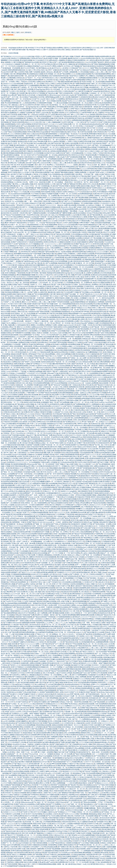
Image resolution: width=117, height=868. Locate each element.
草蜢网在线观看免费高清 (103, 56)
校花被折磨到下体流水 (48, 439)
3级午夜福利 (72, 835)
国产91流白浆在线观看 (14, 356)
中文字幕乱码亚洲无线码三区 (70, 599)
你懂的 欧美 (9, 791)
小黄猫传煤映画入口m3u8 (18, 611)
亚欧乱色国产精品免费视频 (58, 180)
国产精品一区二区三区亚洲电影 (11, 472)
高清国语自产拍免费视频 (105, 66)
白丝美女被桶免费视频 (70, 327)
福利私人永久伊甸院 (16, 169)
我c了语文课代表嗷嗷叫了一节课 (48, 497)
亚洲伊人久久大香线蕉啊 (99, 684)
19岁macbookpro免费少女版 (16, 849)
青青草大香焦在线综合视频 (100, 497)
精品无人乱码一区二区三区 (17, 143)
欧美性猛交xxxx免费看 (8, 329)
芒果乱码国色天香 (80, 377)
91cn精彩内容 (42, 292)
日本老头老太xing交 (67, 95)
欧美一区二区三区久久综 (40, 468)
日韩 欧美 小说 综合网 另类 (37, 775)
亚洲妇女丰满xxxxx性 (105, 769)
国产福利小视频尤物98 (43, 161)
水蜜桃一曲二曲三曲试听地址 (66, 864)
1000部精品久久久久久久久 (16, 462)
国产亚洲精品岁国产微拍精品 (85, 483)
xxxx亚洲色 (11, 752)
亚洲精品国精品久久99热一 (66, 495)
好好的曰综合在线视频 (39, 553)
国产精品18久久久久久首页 (100, 507)
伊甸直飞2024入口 (11, 711)
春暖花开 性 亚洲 (93, 111)
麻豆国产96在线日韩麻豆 (61, 186)
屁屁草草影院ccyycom (95, 798)
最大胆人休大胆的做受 (49, 590)
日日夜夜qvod (27, 426)
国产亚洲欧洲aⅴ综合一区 (73, 441)
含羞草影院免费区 (85, 99)
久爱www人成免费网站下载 (54, 375)
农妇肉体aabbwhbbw (71, 684)
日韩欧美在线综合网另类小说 (13, 412)
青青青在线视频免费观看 (25, 138)
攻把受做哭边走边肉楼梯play (19, 375)
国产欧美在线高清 (68, 149)
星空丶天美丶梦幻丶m (17, 339)
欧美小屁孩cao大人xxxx (62, 381)
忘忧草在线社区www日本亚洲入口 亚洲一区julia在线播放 (97, 478)
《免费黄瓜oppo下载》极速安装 (74, 559)
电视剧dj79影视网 (70, 474)
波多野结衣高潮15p (39, 478)
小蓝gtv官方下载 (31, 435)
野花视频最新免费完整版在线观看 (16, 418)
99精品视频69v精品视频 (57, 468)
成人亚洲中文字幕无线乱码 (68, 433)
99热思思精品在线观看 (43, 725)
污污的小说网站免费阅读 (16, 816)
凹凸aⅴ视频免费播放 (37, 441)
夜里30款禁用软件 (96, 358)
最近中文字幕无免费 (28, 555)
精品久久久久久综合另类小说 (35, 122)
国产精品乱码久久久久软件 (82, 145)
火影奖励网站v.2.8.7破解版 (37, 331)
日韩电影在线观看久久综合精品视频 (85, 356)
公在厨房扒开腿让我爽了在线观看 (28, 72)
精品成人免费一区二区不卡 (105, 731)
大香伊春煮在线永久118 (49, 78)
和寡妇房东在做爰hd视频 (91, 567)
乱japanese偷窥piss (90, 246)
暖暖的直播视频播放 (89, 669)
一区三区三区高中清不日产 (29, 155)
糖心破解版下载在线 (72, 281)
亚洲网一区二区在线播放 (54, 182)
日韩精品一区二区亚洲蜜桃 (52, 675)
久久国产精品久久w (61, 860)
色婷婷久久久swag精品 (68, 491)
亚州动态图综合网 (63, 640)
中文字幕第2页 (36, 194)
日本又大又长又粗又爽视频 (40, 810)
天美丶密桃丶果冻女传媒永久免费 (93, 623)
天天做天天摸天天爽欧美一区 (89, 638)
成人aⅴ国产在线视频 (99, 300)
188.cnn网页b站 (39, 684)
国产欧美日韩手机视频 (46, 570)
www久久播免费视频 (8, 621)
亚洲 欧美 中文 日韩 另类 (71, 611)
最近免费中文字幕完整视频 (38, 721)
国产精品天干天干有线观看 (14, 835)
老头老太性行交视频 (81, 87)
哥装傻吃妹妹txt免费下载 (42, 385)
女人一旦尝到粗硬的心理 (11, 377)
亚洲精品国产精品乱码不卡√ (89, 797)
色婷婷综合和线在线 (61, 352)
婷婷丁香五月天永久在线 (76, 333)
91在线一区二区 (28, 176)
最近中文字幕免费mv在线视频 (35, 816)
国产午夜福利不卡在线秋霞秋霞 (20, 109)
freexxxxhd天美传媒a (27, 286)
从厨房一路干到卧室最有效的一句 (91, 694)
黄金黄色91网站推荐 (39, 688)
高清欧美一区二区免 (93, 412)
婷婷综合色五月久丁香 (86, 190)
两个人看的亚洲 (42, 321)
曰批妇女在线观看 (20, 793)
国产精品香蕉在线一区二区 (37, 437)
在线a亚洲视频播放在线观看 (31, 221)
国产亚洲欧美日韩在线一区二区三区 (89, 845)
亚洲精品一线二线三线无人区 (11, 565)
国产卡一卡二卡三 (71, 731)
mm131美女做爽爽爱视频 (86, 835)
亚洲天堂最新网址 (52, 654)
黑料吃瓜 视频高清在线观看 (10, 397)
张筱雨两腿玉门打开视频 (74, 578)
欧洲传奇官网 (64, 373)
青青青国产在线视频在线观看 (51, 190)
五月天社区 (99, 528)
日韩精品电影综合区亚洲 (105, 281)
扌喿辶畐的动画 (24, 283)
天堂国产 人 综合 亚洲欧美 (12, 302)
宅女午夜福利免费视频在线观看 (105, 228)
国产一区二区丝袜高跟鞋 (103, 511)
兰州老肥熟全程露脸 (100, 549)
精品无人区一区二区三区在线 (93, 644)
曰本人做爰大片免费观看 (16, 497)
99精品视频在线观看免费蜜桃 (30, 528)
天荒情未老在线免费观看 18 (74, 259)
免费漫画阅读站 (10, 389)
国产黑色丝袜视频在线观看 (105, 690)
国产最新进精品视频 (92, 841)
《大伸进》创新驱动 (61, 522)
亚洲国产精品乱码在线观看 (48, 393)
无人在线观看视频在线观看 (21, 227)
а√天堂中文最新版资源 (92, 354)
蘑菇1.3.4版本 (26, 648)
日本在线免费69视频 (93, 773)
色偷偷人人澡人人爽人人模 (98, 72)
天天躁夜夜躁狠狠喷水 (64, 617)
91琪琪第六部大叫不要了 (88, 128)
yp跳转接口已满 (39, 176)
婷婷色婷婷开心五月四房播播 (33, 153)
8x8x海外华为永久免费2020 (53, 153)
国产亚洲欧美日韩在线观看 (76, 240)
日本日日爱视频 (108, 648)
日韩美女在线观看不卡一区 (33, 296)
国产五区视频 (86, 379)
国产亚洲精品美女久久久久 (72, 422)
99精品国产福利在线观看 (46, 252)
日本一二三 (96, 754)
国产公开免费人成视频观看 (68, 72)
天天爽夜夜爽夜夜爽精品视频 (46, 864)
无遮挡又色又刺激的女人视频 (84, 489)
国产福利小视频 (68, 56)
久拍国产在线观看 (23, 379)
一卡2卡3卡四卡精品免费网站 (13, 217)
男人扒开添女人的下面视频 (70, 66)
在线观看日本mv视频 (23, 66)
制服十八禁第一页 (72, 331)
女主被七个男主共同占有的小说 (37, 70)
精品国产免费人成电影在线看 (54, 259)
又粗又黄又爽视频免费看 (18, 74)
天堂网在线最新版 (96, 350)
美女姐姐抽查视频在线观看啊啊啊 (69, 507)
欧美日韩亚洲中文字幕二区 (67, 70)
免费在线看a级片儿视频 (22, 364)
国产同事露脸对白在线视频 (21, 333)
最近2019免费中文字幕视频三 (63, 827)
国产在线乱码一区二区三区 (31, 858)
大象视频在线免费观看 (14, 159)
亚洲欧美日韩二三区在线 (97, 540)
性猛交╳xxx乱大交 (25, 248)
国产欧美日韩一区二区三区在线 (72, 626)
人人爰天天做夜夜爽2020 (65, 244)
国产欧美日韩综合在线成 (44, 516)
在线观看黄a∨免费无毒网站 (36, 804)
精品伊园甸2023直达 (91, 109)
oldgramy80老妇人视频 (56, 740)
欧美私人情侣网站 (11, 87)
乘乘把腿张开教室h (96, 134)
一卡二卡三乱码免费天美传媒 (84, 862)
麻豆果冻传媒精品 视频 (81, 540)
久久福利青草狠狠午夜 (87, 112)
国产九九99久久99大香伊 (15, 91)
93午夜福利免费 (30, 787)
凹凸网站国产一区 (108, 470)
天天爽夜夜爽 (67, 679)
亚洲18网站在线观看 (49, 601)
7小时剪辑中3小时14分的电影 (18, 700)
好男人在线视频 (104, 824)
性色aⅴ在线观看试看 (98, 435)
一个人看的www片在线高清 (41, 368)
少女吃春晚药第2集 (33, 766)
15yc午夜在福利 (51, 746)
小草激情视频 (101, 545)
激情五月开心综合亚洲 (90, 184)
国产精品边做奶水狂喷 (73, 538)
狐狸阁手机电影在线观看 (62, 570)
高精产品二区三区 (90, 659)
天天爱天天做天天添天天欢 (24, 485)
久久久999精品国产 (68, 505)
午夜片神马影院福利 (24, 511)
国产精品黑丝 (87, 634)
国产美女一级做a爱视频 (42, 485)
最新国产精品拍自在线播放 (93, 360)
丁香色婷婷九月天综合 (74, 136)
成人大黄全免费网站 (54, 248)
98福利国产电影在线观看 (24, 617)
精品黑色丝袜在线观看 (86, 704)
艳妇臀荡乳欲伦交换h (76, 829)
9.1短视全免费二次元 (54, 605)
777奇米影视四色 (58, 748)
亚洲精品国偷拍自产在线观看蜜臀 (43, 227)
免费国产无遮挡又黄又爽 (18, 800)
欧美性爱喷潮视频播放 (66, 393)
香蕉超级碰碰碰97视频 (30, 279)
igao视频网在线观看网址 (88, 605)
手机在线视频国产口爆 (64, 858)
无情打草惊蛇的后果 (100, 132)
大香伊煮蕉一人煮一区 (67, 339)
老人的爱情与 (88, 273)
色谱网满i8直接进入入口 (11, 337)
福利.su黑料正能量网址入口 (84, 715)
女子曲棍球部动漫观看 (97, 592)
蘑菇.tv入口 (26, 302)
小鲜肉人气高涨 (97, 153)
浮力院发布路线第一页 (91, 596)
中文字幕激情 (52, 706)
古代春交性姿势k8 (20, 489)
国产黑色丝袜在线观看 (72, 787)
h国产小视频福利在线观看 (37, 213)
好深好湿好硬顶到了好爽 (71, 833)
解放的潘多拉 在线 (87, 476)
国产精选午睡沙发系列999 (22, 798)
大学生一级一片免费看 (11, 708)
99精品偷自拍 (79, 514)
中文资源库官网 (93, 227)
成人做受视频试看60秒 (27, 391)
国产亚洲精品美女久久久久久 (26, 837)
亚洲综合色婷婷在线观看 (106, 700)
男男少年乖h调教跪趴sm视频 (102, 192)
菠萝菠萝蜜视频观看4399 (21, 290)
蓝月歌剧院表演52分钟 (30, 563)
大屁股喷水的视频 (71, 843)
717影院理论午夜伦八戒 (37, 582)
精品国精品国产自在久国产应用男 (84, 673)
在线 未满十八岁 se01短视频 (36, 424)
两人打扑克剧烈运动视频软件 (98, 499)
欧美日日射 (75, 520)
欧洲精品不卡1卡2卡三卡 (102, 211)
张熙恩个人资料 (47, 426)
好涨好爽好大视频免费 (24, 762)
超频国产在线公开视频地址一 (67, 254)
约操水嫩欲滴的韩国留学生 (57, 364)
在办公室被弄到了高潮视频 (90, 696)
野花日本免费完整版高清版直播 (70, 669)
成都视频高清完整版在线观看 (54, 851)
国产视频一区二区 (39, 524)
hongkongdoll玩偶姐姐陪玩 (87, 225)
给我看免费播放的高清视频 (36, 667)
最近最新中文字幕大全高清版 (81, 665)
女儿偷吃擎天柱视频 (83, 91)
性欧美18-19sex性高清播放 (35, 128)
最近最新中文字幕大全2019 (12, 277)
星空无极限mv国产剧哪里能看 (48, 702)
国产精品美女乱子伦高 (79, 366)
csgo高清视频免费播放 (77, 302)
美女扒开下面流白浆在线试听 (95, 501)
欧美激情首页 (55, 404)
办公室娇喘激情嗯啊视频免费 (101, 321)
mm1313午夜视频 (55, 149)
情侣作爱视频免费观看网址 (44, 120)
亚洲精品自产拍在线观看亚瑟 (34, 250)
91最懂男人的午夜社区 (50, 574)
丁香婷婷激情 (21, 273)
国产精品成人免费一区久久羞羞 (50, 458)
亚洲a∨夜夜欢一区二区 (28, 503)
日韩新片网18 (23, 458)
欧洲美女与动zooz (99, 474)
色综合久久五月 (43, 228)
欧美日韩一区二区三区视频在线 (78, 431)
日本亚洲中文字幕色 (65, 221)
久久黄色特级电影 (31, 228)
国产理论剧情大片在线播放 (29, 777)
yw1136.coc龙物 (59, 476)
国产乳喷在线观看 (11, 864)
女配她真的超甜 (57, 416)
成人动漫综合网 (49, 451)
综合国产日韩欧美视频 (42, 808)
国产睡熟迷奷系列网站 (75, 184)
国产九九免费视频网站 (32, 85)
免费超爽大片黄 (30, 174)
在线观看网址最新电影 (63, 427)
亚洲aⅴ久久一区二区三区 (51, 491)
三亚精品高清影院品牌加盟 (21, 532)
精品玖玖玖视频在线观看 (101, 283)
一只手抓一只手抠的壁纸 (105, 802)
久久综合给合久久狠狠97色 (17, 350)
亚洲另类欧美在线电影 (37, 375)
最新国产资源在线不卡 (82, 449)
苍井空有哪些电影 (96, 391)
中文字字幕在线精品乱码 (43, 416)
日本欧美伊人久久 (34, 190)
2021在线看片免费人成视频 (32, 111)
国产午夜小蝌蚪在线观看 (11, 271)
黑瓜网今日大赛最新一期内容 (45, 615)
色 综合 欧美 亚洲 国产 (56, 628)
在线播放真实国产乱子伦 (79, 480)
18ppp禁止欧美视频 (97, 831)
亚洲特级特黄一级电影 (91, 107)
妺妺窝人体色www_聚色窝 (49, 72)
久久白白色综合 (19, 80)
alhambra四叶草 (95, 431)
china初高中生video (19, 744)
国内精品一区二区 (58, 105)
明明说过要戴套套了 (50, 157)
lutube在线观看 (15, 657)
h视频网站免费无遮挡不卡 (10, 710)
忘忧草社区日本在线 (56, 559)
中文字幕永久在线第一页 (71, 708)
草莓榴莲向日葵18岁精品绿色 (41, 410)
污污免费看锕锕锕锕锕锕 (97, 341)
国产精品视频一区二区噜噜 (30, 715)
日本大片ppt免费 (16, 426)
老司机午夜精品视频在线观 (37, 599)
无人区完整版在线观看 (65, 397)
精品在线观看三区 (105, 383)
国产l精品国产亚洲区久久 (77, 485)
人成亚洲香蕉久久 (23, 453)
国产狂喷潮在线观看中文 (70, 445)
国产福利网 (46, 536)
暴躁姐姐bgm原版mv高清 (98, 814)
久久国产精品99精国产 (8, 188)
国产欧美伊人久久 (14, 665)
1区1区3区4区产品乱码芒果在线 (46, 779)
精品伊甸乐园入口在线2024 (62, 435)
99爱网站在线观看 (91, 149)
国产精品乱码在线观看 (98, 503)
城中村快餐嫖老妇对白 (83, 64)
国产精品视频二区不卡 (103, 547)
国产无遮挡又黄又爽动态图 (43, 269)
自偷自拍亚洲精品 (87, 619)
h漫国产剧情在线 (29, 783)
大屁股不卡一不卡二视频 (38, 284)
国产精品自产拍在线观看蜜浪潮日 (83, 534)
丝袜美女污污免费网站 (93, 860)
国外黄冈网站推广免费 (45, 435)
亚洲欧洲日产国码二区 (61, 217)
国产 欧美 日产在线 (80, 729)
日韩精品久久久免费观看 (87, 690)
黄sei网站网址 (87, 136)
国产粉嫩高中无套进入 (29, 694)
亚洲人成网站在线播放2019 (99, 466)
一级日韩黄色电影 (11, 120)
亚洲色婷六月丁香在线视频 (92, 238)
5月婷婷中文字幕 (92, 824)
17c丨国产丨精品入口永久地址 (33, 234)
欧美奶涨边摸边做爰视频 (45, 837)
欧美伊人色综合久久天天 (61, 269)
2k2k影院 (33, 342)
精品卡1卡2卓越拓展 (18, 288)
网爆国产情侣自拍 (15, 476)
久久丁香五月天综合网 (32, 431)
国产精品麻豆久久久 (83, 167)
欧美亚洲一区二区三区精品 (86, 364)
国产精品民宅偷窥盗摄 (48, 636)
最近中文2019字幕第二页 (29, 68)
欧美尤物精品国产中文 (73, 379)
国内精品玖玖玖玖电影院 (86, 219)
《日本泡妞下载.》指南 (90, 174)
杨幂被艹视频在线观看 (37, 708)
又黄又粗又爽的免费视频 (101, 362)
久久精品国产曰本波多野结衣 (68, 797)
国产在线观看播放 (43, 261)
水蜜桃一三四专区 (109, 427)
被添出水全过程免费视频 (59, 261)
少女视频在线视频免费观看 (58, 228)
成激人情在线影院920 (108, 424)
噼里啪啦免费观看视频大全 (28, 632)
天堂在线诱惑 (56, 161)
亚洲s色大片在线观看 (47, 831)
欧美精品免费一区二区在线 (48, 155)
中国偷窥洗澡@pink (72, 818)
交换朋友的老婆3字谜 (92, 387)
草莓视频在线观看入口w (97, 161)
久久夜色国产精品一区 (65, 134)
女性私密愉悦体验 (48, 487)
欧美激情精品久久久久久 (30, 514)
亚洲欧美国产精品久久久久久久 (39, 669)
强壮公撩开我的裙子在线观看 (24, 89)
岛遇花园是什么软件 (63, 360)
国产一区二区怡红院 (73, 802)
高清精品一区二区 (34, 145)
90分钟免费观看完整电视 (13, 756)
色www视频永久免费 (16, 470)
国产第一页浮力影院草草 (55, 474)
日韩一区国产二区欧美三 (21, 541)
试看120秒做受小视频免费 (35, 849)
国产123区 (26, 460)
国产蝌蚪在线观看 (76, 368)
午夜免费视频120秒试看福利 (75, 766)
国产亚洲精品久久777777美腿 (65, 812)
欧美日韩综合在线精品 (73, 290)
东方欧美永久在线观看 (11, 248)
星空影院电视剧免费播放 (101, 491)
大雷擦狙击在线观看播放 (66, 429)
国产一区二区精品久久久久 (101, 422)
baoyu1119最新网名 (95, 269)
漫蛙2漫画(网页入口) (31, 677)
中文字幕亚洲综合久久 (72, 375)
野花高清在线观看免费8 (103, 254)
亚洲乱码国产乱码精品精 (54, 211)
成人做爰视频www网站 (73, 623)
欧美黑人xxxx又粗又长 (69, 625)
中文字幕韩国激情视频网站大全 (54, 839)
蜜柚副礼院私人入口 (88, 733)
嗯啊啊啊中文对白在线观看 (10, 60)
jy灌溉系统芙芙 (63, 155)
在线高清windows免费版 (85, 265)
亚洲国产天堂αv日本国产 (28, 609)
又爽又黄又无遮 (29, 416)
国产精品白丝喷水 (52, 798)
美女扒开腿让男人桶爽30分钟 (27, 557)
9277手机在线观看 (76, 644)
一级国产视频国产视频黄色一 (38, 713)
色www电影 (7, 455)
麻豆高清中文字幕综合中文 (105, 669)
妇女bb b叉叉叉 (36, 574)
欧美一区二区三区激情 (91, 159)
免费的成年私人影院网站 (26, 306)
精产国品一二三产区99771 (76, 825)
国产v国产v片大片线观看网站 (71, 201)
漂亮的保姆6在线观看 (107, 257)
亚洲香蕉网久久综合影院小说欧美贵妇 (19, 157)
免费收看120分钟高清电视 (102, 273)
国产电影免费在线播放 (63, 487)
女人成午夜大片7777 (108, 186)
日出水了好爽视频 (94, 319)
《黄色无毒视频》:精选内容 (31, 860)
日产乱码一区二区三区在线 (45, 238)
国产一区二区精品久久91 (103, 654)
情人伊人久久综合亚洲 (103, 483)
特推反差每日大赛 (36, 650)
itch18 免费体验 (63, 501)
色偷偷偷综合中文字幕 (54, 424)
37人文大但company (39, 580)
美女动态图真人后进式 (50, 814)
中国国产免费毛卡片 (59, 87)
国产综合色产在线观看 (90, 771)
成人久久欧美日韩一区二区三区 (21, 561)
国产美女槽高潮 (35, 300)
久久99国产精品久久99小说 (46, 230)
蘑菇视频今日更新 (105, 184)
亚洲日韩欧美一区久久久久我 (73, 725)
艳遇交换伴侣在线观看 (8, 760)
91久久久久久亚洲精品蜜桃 (79, 271)
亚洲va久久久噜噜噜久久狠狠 (13, 698)
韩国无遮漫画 (87, 437)
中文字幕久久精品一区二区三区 (42, 323)
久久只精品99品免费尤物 (45, 352)
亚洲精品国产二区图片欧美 (17, 820)
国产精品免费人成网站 (8, 737)
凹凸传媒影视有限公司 (92, 439)
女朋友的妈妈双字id (11, 198)
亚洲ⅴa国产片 (50, 391)
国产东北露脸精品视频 (39, 710)
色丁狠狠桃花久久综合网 (9, 458)
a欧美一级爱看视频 (62, 271)
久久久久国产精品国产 (39, 205)
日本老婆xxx (33, 366)
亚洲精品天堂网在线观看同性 (76, 60)
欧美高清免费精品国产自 (106, 130)
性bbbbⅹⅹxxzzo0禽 (66, 681)
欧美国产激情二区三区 (93, 84)
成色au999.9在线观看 (31, 395)
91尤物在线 (105, 313)
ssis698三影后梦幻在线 (25, 456)
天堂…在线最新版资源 (59, 348)
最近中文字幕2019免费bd (68, 735)
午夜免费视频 (84, 814)
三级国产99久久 (48, 793)
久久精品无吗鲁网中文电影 (61, 648)
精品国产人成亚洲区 (27, 337)
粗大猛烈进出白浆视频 (80, 858)
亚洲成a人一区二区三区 (59, 431)
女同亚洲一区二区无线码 (12, 368)
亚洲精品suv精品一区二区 (43, 443)
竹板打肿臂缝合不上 (94, 793)
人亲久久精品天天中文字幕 (90, 706)
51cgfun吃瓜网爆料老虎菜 (99, 580)
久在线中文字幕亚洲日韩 (39, 281)
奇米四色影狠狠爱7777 (47, 116)
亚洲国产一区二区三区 (101, 182)
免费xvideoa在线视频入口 (37, 731)
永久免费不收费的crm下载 (32, 536)
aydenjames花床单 (106, 557)
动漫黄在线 (24, 397)
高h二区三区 (13, 725)
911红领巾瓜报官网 (22, 257)
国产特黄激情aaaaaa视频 (105, 727)
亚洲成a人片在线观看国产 (18, 373)
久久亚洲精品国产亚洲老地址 (29, 795)
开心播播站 (12, 323)
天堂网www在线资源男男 (41, 346)
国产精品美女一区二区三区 (10, 230)
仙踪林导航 (112, 735)
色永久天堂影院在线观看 (31, 277)
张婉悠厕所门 (75, 97)
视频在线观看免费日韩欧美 (70, 82)
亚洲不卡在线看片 (106, 638)
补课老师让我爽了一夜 (78, 657)
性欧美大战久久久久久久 (57, 512)
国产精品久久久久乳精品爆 (20, 192)
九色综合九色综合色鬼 (45, 694)
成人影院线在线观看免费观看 (58, 151)
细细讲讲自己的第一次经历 (33, 526)
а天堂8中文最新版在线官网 (21, 746)
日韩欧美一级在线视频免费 (26, 516)
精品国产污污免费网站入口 (97, 126)
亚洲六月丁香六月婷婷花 (60, 584)
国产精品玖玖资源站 (37, 460)
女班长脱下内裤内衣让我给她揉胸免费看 (50, 787)
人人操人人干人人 (59, 623)
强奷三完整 (5, 279)
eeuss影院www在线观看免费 (20, 194)
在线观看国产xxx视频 (23, 640)
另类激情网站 (52, 845)
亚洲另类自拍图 (98, 244)
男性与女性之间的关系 (48, 377)
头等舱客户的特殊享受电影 (60, 368)
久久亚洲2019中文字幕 (90, 582)
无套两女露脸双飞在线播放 (88, 530)
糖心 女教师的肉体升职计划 (92, 626)
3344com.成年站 (6, 719)
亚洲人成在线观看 (80, 420)
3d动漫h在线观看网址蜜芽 (81, 588)
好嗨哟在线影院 (18, 783)
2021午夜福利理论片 (19, 387)
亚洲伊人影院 (59, 692)
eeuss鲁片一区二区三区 (16, 225)
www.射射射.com (25, 422)
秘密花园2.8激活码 (67, 816)
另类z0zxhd (45, 111)
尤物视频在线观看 (41, 576)
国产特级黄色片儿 (68, 715)
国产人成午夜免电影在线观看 (27, 760)
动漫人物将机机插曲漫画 (28, 230)
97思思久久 (38, 56)
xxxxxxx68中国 (46, 267)
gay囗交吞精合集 (18, 431)
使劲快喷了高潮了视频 (56, 464)
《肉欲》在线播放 (16, 176)
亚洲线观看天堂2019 (43, 543)
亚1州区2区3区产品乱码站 (55, 290)
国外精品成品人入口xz (75, 180)
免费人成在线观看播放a (76, 230)
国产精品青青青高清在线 (11, 750)
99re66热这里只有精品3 (29, 252)
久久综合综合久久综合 (107, 203)
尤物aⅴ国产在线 (28, 756)
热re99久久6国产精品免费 (33, 729)
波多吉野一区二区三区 (27, 530)
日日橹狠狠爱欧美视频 (44, 103)
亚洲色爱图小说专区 (40, 151)
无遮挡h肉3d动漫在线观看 (10, 335)
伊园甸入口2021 (32, 387)
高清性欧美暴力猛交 (89, 768)
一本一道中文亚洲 (57, 140)
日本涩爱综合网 (63, 677)
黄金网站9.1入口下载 (53, 82)
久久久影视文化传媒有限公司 (85, 777)
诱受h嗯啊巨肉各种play (22, 254)
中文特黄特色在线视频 (78, 89)
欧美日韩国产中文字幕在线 (93, 514)
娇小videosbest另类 (51, 91)
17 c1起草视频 (68, 667)
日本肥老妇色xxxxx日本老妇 (18, 731)
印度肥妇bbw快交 (64, 569)
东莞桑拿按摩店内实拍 (81, 590)
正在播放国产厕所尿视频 (11, 785)
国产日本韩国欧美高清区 (18, 180)
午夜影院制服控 (6, 431)
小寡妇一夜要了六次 (22, 752)
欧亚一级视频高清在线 (36, 603)
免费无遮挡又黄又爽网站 (35, 690)
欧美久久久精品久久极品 (15, 149)
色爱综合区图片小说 (93, 766)
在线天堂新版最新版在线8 (25, 654)
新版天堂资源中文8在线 (58, 652)
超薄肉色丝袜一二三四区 (62, 306)
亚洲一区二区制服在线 (22, 441)
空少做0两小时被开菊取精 (95, 240)
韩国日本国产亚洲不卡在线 (42, 824)
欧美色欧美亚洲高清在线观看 (21, 686)
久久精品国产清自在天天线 (79, 341)
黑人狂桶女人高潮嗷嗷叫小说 (81, 298)
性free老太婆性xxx (15, 563)
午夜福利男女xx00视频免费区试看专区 (68, 820)
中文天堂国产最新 (103, 105)
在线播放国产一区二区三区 (15, 754)
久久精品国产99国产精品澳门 (36, 358)
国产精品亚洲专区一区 (20, 107)
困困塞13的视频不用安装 (46, 455)
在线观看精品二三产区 (64, 688)
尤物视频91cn (31, 820)
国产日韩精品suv (18, 677)
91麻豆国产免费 (61, 184)
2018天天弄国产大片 (71, 692)
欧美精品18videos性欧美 (56, 379)
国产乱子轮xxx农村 (74, 619)
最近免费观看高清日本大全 (21, 810)
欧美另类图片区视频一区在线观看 (56, 58)
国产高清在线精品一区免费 (102, 524)
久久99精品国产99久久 (76, 68)
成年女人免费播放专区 (107, 159)
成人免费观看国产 (100, 764)
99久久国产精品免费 (12, 632)
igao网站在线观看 (55, 764)
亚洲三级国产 (72, 364)
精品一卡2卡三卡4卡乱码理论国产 (48, 335)
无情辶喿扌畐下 (91, 130)
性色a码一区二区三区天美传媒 (53, 283)
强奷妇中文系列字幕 (95, 427)
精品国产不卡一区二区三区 (10, 286)
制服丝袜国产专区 (9, 507)
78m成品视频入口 (28, 576)
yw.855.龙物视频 (9, 721)
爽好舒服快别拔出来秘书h (66, 557)
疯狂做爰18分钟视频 (102, 433)
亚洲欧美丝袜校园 (77, 354)
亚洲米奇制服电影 (103, 837)
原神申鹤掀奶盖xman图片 (40, 308)
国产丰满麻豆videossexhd (12, 623)
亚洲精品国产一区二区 (27, 161)
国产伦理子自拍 (32, 570)
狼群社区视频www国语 (34, 793)
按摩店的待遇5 (8, 856)
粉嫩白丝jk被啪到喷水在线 (47, 449)
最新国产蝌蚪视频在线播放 (64, 172)
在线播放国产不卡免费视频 (45, 520)
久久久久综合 (15, 101)
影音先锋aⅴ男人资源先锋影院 (44, 381)
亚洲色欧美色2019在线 (54, 478)
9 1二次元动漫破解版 (33, 462)
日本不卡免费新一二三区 (33, 310)
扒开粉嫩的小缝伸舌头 (47, 812)
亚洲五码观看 (55, 536)
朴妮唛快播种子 (64, 798)
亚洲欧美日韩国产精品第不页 (89, 692)
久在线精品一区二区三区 (97, 93)
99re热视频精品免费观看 (107, 68)
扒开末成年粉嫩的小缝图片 (104, 650)
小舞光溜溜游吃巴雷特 (84, 491)
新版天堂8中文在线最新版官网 (55, 130)
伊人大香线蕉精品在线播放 (21, 829)
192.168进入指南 (70, 740)
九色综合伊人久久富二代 (25, 748)
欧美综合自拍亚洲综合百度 (24, 605)
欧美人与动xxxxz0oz (10, 818)
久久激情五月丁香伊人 (50, 619)
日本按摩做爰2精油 (97, 167)
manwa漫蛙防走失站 (9, 480)
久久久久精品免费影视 (8, 456)
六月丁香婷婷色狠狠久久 (59, 398)
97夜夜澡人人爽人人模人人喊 (40, 302)
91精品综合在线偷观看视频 (65, 300)
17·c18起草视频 (62, 230)
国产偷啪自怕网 (63, 528)
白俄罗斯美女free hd (74, 746)
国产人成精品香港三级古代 (64, 371)
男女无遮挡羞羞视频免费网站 (101, 74)
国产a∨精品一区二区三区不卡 (19, 704)
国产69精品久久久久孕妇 (82, 308)
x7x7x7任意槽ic (27, 356)
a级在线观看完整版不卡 (23, 569)
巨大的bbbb (58, 408)
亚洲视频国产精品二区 (48, 402)
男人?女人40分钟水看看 (106, 58)
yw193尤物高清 (87, 460)
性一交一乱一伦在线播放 (79, 427)
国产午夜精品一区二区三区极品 (51, 715)
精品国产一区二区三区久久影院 (53, 147)
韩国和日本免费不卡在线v (93, 296)
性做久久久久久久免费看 (85, 196)
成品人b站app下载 (61, 80)
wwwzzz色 (23, 518)
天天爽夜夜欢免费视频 (34, 371)
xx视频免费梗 (101, 495)
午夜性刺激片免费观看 (12, 528)
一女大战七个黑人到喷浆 (60, 387)
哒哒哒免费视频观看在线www (97, 711)
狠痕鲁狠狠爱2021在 (22, 638)
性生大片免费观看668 (70, 478)
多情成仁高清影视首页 (85, 686)
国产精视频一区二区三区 (61, 232)
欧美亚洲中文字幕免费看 (42, 398)
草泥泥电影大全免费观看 (92, 594)
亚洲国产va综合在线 (15, 858)
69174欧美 (70, 87)
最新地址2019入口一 (68, 710)
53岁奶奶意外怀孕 (90, 105)
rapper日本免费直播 (13, 845)
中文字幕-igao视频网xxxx (95, 209)
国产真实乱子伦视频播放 (73, 406)
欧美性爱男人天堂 (27, 271)
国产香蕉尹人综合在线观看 (31, 362)
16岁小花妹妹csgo (59, 516)
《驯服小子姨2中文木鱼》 (48, 646)
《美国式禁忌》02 (70, 182)
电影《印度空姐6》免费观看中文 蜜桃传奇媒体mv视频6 (51, 298)
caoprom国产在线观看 (18, 679)
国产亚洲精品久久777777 (39, 364)
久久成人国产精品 (85, 470)
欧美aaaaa (92, 731)
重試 (13, 32)
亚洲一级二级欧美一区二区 (103, 165)
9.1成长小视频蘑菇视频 (49, 429)
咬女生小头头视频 (109, 134)
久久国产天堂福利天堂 (53, 582)
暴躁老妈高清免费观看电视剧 (91, 717)
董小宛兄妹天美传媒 (27, 443)
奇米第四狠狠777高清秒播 (91, 406)
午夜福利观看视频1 (49, 360)
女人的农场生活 (49, 80)
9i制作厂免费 (89, 261)
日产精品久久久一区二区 (43, 634)
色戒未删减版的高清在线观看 (98, 348)
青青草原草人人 (103, 683)
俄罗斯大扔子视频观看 (14, 576)
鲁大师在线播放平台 (106, 808)
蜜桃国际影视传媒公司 (102, 742)
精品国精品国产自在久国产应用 (88, 257)
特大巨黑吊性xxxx (47, 418)
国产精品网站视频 (82, 198)
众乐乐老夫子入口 (58, 406)
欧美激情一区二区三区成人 (40, 652)
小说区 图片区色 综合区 (44, 472)
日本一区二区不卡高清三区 (78, 151)
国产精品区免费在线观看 (26, 120)
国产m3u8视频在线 (93, 601)
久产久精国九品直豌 (97, 221)
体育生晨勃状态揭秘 (109, 455)
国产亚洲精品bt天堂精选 (43, 286)
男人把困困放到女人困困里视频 (50, 489)
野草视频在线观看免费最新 (34, 80)
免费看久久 (75, 306)
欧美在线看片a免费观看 (59, 344)
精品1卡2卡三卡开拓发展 (21, 429)
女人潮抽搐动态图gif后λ (34, 675)
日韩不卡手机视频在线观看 (80, 466)
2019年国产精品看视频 (52, 849)
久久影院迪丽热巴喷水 (22, 325)
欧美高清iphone (87, 192)
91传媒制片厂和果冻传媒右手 (25, 779)
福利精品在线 (22, 141)
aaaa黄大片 (5, 176)
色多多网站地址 (42, 342)
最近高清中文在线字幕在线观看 (78, 329)
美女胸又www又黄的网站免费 (37, 141)
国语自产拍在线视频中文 (31, 369)
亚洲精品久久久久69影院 (81, 679)
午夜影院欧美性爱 (91, 854)
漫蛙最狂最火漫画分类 (55, 292)
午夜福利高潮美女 (51, 640)
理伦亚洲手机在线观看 (78, 395)
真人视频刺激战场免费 (92, 230)
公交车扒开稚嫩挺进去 (33, 196)
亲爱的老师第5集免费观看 (45, 572)
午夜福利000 (102, 820)
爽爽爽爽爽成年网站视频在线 (51, 626)
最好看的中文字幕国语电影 (41, 178)
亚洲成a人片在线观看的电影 (48, 777)
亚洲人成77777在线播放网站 (47, 760)
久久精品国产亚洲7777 (21, 512)
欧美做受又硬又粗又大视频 (67, 791)
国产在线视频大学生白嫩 (102, 822)
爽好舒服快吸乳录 (67, 489)
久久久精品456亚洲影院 (101, 460)
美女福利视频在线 (94, 429)
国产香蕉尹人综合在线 (41, 112)
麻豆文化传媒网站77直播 (42, 389)
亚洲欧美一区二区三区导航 (85, 263)
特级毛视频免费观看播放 (95, 389)
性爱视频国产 (107, 358)
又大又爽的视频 (18, 240)
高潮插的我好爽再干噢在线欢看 (100, 590)
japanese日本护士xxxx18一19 (103, 686)
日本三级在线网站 (41, 706)
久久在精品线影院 (93, 779)
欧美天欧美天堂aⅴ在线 (18, 570)
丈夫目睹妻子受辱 (9, 543)
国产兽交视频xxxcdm (86, 292)
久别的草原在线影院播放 (87, 451)
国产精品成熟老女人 (19, 147)
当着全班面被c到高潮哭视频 (75, 317)
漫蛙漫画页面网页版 (79, 252)
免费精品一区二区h (58, 634)
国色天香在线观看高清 (72, 800)
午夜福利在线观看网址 (36, 242)
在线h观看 (44, 341)
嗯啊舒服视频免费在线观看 (85, 615)
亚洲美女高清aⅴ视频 (108, 84)
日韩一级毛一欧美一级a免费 (25, 543)
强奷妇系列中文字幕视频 (36, 93)
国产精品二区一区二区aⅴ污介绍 (103, 532)
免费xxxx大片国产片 (82, 847)
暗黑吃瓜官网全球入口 (51, 242)
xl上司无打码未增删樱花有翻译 (40, 482)
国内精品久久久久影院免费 (96, 569)
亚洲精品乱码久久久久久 (24, 806)
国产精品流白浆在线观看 (62, 234)
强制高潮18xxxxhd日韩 (37, 540)
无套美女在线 (69, 178)
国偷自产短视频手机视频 (50, 194)
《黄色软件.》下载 (30, 321)
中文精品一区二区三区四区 (68, 194)
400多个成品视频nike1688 (62, 534)
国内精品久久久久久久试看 (48, 677)
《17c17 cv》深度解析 (46, 754)
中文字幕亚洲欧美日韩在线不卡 (11, 733)
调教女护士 (53, 397)
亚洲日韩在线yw (109, 153)
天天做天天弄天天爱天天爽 (17, 304)
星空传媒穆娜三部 (30, 165)
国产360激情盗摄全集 (87, 468)
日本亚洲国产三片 (36, 847)
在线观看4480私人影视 (63, 597)
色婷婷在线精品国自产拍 (49, 362)
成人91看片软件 (93, 402)
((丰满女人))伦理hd (89, 369)
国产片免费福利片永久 (15, 739)
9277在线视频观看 (109, 327)
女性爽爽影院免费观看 (30, 400)
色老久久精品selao (33, 134)
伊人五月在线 (31, 352)
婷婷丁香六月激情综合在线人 (36, 800)
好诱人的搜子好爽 (63, 601)
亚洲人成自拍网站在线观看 (101, 760)
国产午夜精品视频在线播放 (20, 499)
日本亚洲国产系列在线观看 (57, 342)
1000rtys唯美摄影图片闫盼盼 (89, 493)
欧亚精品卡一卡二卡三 (103, 733)
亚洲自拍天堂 (96, 424)
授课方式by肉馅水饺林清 (99, 671)
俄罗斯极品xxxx (44, 68)
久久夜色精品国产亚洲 (73, 476)
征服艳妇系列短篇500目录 (50, 663)
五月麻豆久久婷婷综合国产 (47, 841)
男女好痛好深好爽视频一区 (102, 304)
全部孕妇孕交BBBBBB (82, 350)
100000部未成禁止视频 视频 (101, 487)
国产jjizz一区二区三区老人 (19, 696)
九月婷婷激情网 (59, 257)
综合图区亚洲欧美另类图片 (101, 482)
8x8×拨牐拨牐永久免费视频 (95, 302)
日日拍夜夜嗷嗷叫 (19, 719)
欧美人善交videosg (23, 480)
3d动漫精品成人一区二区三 (98, 87)
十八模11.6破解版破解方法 (54, 122)
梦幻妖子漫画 (86, 422)
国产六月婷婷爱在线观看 (94, 657)
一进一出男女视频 (39, 255)
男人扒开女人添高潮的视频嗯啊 (38, 180)
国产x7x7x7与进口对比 (18, 596)
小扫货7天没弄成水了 (19, 501)
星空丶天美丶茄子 (26, 170)
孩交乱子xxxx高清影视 (81, 134)
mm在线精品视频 (91, 735)
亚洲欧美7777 (12, 683)
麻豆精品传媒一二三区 (106, 806)
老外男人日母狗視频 (54, 721)
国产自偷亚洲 (40, 391)
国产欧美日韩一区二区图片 (54, 499)
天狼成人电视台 (36, 333)
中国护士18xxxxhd (77, 315)
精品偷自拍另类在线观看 (70, 592)
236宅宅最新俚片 (45, 140)
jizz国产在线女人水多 (90, 342)
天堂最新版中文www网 (95, 675)
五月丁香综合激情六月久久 (26, 737)
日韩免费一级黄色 (17, 267)
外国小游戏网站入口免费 (50, 203)
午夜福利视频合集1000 (76, 296)
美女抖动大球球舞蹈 (8, 209)
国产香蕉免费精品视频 (17, 439)
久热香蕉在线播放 (61, 358)
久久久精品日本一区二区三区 (68, 126)
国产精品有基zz (26, 785)
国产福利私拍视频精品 (52, 603)
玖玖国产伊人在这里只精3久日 (42, 99)
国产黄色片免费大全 (59, 443)
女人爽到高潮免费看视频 (78, 601)
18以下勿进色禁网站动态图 (44, 306)
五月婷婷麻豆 (16, 663)
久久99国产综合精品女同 (32, 470)
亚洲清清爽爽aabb (52, 630)
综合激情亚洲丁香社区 (14, 341)
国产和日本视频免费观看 (40, 294)
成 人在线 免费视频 (16, 758)
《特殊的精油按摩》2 (18, 358)
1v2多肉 (18, 555)
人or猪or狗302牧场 (20, 781)
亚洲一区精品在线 (74, 385)
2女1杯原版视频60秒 (86, 642)
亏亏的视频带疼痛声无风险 (14, 866)
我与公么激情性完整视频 (56, 141)
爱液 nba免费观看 (51, 483)
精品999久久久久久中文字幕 (72, 771)
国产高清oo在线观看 (38, 798)
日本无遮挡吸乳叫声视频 (32, 626)
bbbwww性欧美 (41, 737)
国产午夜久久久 (21, 209)
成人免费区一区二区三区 (101, 688)
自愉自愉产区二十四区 (66, 698)
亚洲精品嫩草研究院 (65, 288)
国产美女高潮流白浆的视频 (17, 630)
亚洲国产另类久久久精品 (30, 586)
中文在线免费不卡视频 (71, 292)
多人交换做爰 (100, 800)
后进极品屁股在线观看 (83, 74)
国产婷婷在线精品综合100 (66, 760)
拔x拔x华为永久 (55, 68)
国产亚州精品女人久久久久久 (11, 56)
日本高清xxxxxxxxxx (75, 383)
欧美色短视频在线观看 (21, 771)
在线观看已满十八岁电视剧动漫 (34, 727)
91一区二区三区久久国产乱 (33, 594)
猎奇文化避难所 (35, 429)
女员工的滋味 (80, 557)
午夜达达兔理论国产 (52, 686)
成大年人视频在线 (69, 64)
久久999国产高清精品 (106, 713)
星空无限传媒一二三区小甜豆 (74, 122)
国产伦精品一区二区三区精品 (62, 286)
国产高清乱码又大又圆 (84, 310)
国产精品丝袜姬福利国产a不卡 (61, 762)
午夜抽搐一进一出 (70, 711)
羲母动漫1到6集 (74, 528)
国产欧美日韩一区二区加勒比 (89, 331)
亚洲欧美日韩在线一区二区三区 (23, 808)
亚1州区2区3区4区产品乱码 (88, 143)
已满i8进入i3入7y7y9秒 (49, 221)
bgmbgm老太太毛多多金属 (74, 273)
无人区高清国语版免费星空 (74, 105)
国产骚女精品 (19, 404)
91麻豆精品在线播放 (107, 567)
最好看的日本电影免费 (24, 580)
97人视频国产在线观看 (25, 112)
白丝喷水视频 (29, 404)
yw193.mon (48, 700)
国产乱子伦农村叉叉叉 (92, 122)
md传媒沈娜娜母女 (104, 149)
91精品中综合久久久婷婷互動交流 (36, 628)
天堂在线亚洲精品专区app (105, 140)
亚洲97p (20, 236)
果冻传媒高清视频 (26, 60)
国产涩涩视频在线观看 (50, 729)
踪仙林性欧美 (110, 255)
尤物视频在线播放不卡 (84, 791)
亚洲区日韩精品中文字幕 (33, 203)
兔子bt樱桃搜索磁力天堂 (94, 352)
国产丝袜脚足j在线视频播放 (14, 118)
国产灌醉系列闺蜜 (65, 213)
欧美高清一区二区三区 (100, 561)
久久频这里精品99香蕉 (62, 227)
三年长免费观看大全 (39, 474)
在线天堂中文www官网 (11, 530)
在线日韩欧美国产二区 (29, 476)
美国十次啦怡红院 (45, 387)
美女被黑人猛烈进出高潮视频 (64, 565)
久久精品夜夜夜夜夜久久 (33, 225)
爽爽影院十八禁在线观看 (50, 797)
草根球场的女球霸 (85, 445)
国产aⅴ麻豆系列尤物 (86, 400)
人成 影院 (64, 68)
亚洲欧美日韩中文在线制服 (97, 397)
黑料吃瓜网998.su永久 (54, 518)
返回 (18, 32)
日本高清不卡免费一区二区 (71, 696)
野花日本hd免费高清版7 (20, 797)
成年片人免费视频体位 (93, 404)
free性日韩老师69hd (104, 356)
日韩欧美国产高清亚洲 (98, 70)
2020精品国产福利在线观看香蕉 (99, 381)
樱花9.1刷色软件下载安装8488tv (16, 223)
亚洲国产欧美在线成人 (71, 704)
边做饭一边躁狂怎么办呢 (82, 393)
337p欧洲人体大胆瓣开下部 (103, 236)
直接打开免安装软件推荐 (35, 447)
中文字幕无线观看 (81, 603)
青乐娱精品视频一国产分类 (63, 561)
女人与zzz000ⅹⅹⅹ (19, 433)
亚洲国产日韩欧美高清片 (19, 242)
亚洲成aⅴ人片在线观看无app (33, 169)
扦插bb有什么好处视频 (12, 814)
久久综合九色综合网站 (64, 841)
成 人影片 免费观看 (41, 613)
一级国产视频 (102, 663)
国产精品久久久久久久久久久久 (67, 690)
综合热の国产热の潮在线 (34, 263)
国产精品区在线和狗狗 (17, 122)
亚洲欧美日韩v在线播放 (9, 141)
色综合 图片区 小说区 (8, 654)
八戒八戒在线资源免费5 (43, 406)
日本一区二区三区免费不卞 (28, 659)
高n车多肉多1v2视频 (106, 408)
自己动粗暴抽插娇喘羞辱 (104, 611)
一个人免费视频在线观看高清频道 (86, 78)
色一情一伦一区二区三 (24, 549)
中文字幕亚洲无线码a (36, 451)
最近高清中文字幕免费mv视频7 (41, 551)
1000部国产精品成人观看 (107, 708)
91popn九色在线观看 (19, 455)
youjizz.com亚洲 (109, 644)
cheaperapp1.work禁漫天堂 (10, 493)
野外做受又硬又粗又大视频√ (100, 462)
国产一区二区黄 (105, 176)
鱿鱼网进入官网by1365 (107, 797)
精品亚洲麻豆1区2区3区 (106, 342)
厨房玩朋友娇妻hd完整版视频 (75, 130)
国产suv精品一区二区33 (81, 827)
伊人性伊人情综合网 (77, 659)
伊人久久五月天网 (93, 395)
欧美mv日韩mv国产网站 (99, 597)
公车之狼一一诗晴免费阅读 (36, 630)
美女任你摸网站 (6, 240)
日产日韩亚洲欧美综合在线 (57, 114)
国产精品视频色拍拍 (74, 700)
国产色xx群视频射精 (103, 464)
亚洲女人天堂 (83, 126)
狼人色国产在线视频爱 (88, 800)
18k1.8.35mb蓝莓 (49, 673)
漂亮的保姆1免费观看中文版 (45, 172)
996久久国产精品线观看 (97, 702)
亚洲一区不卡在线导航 (107, 346)
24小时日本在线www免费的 (35, 288)
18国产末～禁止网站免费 (54, 708)
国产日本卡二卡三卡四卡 (61, 426)
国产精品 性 (74, 414)
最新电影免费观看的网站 (15, 727)
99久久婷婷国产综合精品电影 (82, 482)
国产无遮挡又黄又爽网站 (18, 773)
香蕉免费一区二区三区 (37, 681)
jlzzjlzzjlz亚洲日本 (20, 130)
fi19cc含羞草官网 (100, 265)
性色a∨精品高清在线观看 (70, 453)
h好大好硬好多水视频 (53, 509)
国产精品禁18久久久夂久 (91, 294)
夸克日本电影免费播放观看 (73, 369)
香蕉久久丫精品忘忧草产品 (58, 661)
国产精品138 (12, 762)
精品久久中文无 (57, 824)
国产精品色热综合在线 (70, 642)
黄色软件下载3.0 (38, 711)
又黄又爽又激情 (54, 294)
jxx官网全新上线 (46, 744)
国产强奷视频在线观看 (91, 180)
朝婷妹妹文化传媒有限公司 (49, 319)
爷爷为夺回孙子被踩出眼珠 (52, 327)
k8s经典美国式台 (71, 219)
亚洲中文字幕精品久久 (21, 483)
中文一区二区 (76, 124)
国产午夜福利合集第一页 (107, 841)
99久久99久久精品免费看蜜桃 (82, 532)
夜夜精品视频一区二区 (57, 750)
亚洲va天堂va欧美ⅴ (88, 385)
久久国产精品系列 (45, 644)
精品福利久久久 (61, 329)
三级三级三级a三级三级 (18, 578)
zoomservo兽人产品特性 (70, 493)
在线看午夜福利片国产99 (35, 304)
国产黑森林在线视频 (82, 710)
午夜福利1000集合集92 (82, 721)
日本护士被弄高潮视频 (71, 223)
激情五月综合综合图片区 (34, 491)
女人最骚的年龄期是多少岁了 (94, 138)
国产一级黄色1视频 (22, 621)
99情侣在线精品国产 (46, 257)
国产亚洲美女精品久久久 (98, 188)
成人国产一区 (44, 101)
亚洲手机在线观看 (86, 132)
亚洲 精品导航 (39, 259)
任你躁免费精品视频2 (19, 132)
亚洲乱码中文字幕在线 (79, 176)
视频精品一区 (78, 203)
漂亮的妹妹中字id (34, 354)
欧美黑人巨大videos (79, 116)
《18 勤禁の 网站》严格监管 (17, 82)
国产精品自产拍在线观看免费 (58, 671)
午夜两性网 (99, 534)
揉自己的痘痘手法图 (102, 97)
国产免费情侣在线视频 (49, 501)
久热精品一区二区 (59, 578)
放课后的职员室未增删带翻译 (35, 265)
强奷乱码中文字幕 (52, 735)
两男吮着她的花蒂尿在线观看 (91, 398)
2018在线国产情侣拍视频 (107, 652)
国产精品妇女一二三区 (11, 609)
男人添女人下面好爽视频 (25, 188)
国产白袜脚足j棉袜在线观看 (52, 56)
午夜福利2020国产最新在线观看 (39, 312)
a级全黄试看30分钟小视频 (52, 447)
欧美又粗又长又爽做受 (53, 505)
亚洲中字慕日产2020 (48, 145)
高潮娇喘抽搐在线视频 (97, 710)
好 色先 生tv (53, 308)
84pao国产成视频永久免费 (90, 323)
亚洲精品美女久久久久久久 (66, 547)
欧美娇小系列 (40, 105)
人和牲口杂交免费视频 (63, 354)
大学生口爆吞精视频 (103, 777)
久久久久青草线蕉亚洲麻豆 (71, 169)
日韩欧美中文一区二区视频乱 (30, 377)
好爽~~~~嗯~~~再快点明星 (33, 201)
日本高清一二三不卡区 (105, 128)
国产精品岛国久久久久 (45, 476)
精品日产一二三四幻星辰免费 (13, 321)
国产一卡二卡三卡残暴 (55, 553)
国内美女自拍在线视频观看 (47, 557)
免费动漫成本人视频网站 (57, 60)
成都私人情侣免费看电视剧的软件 (21, 398)
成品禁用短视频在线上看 (84, 572)
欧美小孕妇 (76, 288)
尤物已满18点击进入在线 (77, 412)
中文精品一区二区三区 (66, 729)
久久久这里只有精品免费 (63, 124)
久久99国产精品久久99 (75, 109)
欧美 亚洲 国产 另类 (54, 284)
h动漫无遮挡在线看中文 (96, 729)
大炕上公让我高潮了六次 (87, 464)
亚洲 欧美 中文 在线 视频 (61, 756)
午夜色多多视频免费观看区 (95, 89)
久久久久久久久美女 (24, 323)
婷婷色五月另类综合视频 (74, 810)
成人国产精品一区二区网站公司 (60, 532)
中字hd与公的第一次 (38, 109)
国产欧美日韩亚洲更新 (34, 742)
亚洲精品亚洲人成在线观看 (28, 841)
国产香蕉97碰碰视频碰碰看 (100, 64)
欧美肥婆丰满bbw (21, 567)
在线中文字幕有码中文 (93, 410)
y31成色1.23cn (13, 717)
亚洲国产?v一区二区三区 (9, 843)
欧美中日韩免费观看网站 (9, 671)
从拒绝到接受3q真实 (13, 126)
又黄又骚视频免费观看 (101, 536)
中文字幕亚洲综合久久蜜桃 (78, 217)
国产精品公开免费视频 (24, 507)
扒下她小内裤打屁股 (71, 464)
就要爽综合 (97, 812)
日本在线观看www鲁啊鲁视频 (71, 582)
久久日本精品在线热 (55, 198)
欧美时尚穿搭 (90, 443)
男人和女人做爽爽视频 (57, 783)
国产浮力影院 (33, 702)
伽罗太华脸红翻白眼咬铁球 (96, 512)
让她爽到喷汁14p (7, 219)
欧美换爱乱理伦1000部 (31, 319)
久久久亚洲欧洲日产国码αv (69, 663)
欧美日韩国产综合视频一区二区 (71, 294)
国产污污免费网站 (59, 99)
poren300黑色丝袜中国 (90, 58)
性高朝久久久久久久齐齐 (11, 812)
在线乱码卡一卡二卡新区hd (54, 719)
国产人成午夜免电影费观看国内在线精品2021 (70, 62)
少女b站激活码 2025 (69, 447)
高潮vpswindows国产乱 (29, 802)
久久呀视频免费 (29, 406)
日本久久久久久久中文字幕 (101, 518)
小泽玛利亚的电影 (20, 352)
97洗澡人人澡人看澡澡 (50, 310)
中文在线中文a (109, 242)
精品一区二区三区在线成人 (46, 802)
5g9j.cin (71, 671)
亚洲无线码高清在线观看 (95, 681)
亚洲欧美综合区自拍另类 (55, 800)
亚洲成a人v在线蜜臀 (8, 474)
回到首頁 (28, 32)
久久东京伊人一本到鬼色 (74, 634)
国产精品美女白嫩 (51, 93)
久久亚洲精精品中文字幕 (13, 246)
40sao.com (50, 358)
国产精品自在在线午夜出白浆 (13, 831)
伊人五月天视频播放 (33, 244)
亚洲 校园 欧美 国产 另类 (97, 698)
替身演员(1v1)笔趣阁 (98, 588)
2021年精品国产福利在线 (61, 414)
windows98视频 (35, 192)
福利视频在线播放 (33, 489)
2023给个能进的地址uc (9, 692)
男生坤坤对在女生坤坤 (76, 155)
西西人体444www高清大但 (34, 625)
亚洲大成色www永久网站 (101, 744)
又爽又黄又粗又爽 (25, 710)
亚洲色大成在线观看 (71, 143)
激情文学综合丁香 (73, 132)
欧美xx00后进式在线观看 (84, 304)
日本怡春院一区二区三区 (61, 89)
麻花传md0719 (28, 211)
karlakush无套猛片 (44, 659)
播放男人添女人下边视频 (59, 485)
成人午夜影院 (86, 507)
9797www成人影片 (65, 319)
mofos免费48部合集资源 (54, 422)
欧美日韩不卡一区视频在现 (27, 207)
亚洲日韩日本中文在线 (101, 194)
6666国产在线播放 (50, 507)
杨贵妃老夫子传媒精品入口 (24, 684)
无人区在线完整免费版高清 (55, 684)
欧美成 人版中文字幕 (86, 228)
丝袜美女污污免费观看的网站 (21, 58)
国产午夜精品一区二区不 (26, 87)
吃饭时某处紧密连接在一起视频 (40, 344)
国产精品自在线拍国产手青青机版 (44, 617)
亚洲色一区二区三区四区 (93, 543)
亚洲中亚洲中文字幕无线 (83, 300)
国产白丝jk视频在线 (7, 404)
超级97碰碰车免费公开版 (86, 739)
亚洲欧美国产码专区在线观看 (80, 640)
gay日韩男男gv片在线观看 (104, 451)
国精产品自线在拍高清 (63, 567)
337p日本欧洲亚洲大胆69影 (80, 312)
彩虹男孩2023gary (54, 592)
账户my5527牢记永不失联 (12, 601)
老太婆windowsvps (53, 95)
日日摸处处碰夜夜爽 (78, 854)
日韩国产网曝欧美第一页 (12, 252)
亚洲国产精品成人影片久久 (83, 244)
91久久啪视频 (38, 157)
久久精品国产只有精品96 (79, 381)
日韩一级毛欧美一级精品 (95, 366)
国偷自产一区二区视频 (108, 553)
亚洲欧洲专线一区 (99, 368)
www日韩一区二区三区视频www (28, 232)
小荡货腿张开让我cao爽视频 (62, 267)
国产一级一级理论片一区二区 (11, 769)
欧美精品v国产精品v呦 (17, 228)
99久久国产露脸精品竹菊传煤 (64, 793)
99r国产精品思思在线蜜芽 (35, 130)
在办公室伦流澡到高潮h (31, 831)
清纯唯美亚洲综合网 (87, 97)
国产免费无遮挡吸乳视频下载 (68, 742)
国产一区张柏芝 (34, 458)
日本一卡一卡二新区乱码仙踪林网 (103, 298)
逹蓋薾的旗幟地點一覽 (91, 808)
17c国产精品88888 (77, 543)
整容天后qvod (61, 802)
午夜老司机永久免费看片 (77, 76)
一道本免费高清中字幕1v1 (33, 136)
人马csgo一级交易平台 (85, 211)
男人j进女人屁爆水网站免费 (90, 553)
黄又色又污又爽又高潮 (37, 696)
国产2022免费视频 (63, 402)
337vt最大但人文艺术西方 (62, 120)
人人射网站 (65, 248)
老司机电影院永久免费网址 (32, 758)
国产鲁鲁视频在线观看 (87, 611)
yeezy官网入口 (107, 603)
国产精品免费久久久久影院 (102, 509)
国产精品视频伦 (105, 331)
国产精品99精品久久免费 (89, 538)
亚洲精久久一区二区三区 (31, 64)
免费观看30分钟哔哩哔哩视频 (29, 408)
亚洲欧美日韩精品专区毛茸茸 (69, 128)
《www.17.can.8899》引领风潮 (42, 607)
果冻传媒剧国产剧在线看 (64, 145)
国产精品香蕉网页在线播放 (10, 155)
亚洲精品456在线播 (85, 141)
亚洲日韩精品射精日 (68, 167)
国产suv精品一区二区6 (87, 456)
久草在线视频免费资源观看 (19, 366)
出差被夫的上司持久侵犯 (93, 829)
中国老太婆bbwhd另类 (107, 395)
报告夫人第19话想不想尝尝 (18, 190)
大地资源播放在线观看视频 (26, 238)
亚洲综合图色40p (16, 851)
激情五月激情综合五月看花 (65, 236)
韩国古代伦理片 (26, 368)
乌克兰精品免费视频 (48, 354)
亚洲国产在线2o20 (20, 804)
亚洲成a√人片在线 (80, 681)
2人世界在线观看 (29, 240)
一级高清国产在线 (53, 599)
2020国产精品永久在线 (107, 174)
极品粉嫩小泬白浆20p (18, 447)
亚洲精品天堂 (48, 234)
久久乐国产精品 (6, 132)
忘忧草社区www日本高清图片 (33, 545)
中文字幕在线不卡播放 (17, 196)
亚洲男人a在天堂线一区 (64, 773)
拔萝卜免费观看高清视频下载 (56, 737)
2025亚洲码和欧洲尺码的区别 (74, 118)
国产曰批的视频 (35, 254)
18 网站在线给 (99, 739)
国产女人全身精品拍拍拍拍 (56, 246)
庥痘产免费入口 (107, 259)
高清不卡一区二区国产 (58, 810)
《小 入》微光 (14, 161)
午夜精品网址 (51, 107)
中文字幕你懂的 (85, 684)
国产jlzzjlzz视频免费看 (49, 225)
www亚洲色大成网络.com (71, 605)
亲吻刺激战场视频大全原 (93, 259)
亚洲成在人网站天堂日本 (19, 312)
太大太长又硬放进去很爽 (84, 362)
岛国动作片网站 (60, 85)
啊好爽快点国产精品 (47, 85)
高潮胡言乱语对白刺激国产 (92, 170)
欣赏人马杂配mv (64, 574)
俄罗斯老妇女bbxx (72, 99)
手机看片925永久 (38, 507)
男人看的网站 (65, 657)
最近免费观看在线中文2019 (65, 862)
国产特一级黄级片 (48, 567)
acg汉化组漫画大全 (25, 843)
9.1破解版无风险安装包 (16, 735)
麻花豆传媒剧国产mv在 (9, 232)
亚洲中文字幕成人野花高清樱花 (79, 503)
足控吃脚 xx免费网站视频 (93, 748)
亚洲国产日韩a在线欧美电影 (27, 692)
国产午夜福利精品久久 (27, 706)
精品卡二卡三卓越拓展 (108, 578)
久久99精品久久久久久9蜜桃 (95, 559)
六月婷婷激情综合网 (69, 424)
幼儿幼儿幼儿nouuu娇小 (46, 522)
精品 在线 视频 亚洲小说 (39, 592)
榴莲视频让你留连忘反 (17, 78)
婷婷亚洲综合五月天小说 (66, 483)
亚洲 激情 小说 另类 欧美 (70, 511)
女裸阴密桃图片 (73, 228)
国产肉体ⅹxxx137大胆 (99, 99)
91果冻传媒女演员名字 (68, 849)
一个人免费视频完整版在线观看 (90, 851)
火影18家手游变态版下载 (56, 143)
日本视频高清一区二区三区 (61, 410)
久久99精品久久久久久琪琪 (53, 833)
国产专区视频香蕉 (15, 279)
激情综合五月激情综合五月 (51, 209)
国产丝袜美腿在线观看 (17, 435)
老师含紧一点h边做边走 (35, 350)
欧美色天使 (104, 779)
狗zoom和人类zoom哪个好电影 (71, 207)
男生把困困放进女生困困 (35, 74)
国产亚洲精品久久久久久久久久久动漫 (41, 315)
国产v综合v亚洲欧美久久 (22, 592)
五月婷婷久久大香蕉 (69, 655)
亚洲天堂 (66, 594)
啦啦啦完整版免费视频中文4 (72, 313)
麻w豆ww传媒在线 (45, 395)
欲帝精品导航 (109, 831)
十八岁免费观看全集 (60, 700)
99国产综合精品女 (108, 717)
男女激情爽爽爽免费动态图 (55, 317)
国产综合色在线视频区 (24, 255)
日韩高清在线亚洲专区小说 (70, 822)
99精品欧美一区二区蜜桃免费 (76, 389)
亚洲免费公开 (58, 555)
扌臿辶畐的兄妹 (29, 76)
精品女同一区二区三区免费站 (54, 250)
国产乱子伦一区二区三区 (52, 625)
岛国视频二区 (47, 333)
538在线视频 (19, 634)
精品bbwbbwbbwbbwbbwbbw (92, 124)
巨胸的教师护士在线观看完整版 (27, 449)
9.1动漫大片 (12, 549)
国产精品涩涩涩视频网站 (17, 128)
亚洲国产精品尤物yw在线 (89, 708)
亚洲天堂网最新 (10, 273)
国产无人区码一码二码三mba (39, 538)
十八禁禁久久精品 (71, 141)
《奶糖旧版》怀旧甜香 (39, 825)
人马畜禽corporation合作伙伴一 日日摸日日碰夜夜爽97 (26, 505)
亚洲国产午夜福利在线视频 (60, 302)
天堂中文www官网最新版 (58, 383)
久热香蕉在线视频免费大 (81, 609)
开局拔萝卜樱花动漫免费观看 (84, 56)
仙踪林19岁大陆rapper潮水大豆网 (69, 717)
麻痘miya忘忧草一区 (34, 501)
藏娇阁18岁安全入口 (75, 58)
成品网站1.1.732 (52, 165)
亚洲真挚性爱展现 (106, 596)
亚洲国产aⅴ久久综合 (61, 418)
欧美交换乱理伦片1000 (82, 371)
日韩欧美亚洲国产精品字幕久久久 (45, 356)
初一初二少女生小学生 (26, 186)
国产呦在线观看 (95, 215)
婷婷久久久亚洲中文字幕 (26, 172)
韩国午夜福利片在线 (52, 806)
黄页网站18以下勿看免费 (16, 163)
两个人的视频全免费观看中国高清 (74, 824)
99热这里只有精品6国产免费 (25, 615)
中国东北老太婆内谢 (42, 149)
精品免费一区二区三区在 (65, 377)
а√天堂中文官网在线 (105, 538)
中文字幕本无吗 (11, 379)
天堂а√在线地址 (85, 321)
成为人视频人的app (100, 572)
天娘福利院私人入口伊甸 (44, 623)
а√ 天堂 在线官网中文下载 (64, 621)
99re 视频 (71, 275)
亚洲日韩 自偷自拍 (73, 163)
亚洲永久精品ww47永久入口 (58, 835)
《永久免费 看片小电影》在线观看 (41, 752)
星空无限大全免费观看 (83, 275)
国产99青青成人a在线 (51, 339)
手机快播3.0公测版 (81, 429)
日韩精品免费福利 (104, 530)
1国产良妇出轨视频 (26, 420)
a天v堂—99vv (14, 659)
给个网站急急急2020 (52, 681)
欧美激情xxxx (61, 596)
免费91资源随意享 (66, 404)
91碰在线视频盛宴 (50, 690)
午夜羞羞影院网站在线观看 (79, 248)
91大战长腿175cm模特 (98, 449)
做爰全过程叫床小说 (8, 300)
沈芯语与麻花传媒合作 (65, 650)
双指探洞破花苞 (49, 621)
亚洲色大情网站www (38, 422)
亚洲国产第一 (27, 114)
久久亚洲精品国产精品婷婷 (102, 791)
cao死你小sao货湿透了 (106, 402)
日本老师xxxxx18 (30, 588)
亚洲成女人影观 (105, 843)
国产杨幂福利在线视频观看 (22, 178)
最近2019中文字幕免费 (26, 613)
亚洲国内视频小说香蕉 (91, 203)
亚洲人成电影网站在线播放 (81, 597)
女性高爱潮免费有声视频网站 (88, 683)
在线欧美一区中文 (17, 416)
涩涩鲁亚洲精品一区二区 (75, 596)
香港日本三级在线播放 (57, 808)
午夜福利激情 (44, 369)
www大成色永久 (6, 810)
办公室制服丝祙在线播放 (19, 599)
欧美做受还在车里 (104, 613)
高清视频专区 (8, 290)
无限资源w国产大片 (99, 775)
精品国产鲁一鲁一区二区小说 (19, 681)
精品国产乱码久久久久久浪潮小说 (74, 101)
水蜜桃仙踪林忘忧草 (36, 839)
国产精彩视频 (37, 854)
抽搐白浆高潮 (84, 520)
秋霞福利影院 (51, 688)
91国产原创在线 (53, 580)
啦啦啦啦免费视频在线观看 (106, 746)
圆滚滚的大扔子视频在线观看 (50, 795)
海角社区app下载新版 (91, 522)
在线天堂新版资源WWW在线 (58, 76)
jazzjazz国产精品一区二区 (39, 464)
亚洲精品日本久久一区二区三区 (96, 80)
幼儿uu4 (71, 449)
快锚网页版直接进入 (84, 628)
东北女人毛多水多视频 (60, 333)
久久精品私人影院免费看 (16, 590)
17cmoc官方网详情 (71, 628)
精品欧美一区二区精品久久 (100, 721)
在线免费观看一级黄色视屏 (23, 346)
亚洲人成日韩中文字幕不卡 (15, 174)
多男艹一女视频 (80, 565)
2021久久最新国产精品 (54, 856)
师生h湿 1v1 (50, 540)
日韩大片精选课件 (24, 847)
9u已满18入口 (39, 851)
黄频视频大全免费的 (76, 238)
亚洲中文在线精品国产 (89, 700)
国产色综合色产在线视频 (59, 385)
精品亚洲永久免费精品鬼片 (12, 362)
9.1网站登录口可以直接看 (63, 540)
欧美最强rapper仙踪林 (86, 414)
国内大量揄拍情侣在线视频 (38, 845)
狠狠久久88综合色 (95, 103)
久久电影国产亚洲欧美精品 (43, 138)
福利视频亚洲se (85, 147)
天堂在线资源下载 (7, 478)
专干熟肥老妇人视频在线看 (14, 862)
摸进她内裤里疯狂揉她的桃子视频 (66, 451)
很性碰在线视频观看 (68, 509)
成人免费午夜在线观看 (69, 205)
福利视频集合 (59, 758)
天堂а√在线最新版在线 (55, 174)
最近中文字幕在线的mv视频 (69, 400)
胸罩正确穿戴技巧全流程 (56, 281)
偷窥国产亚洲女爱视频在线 (89, 408)
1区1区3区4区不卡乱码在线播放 (31, 814)
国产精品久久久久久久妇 (15, 526)
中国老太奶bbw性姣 (36, 453)
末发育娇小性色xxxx (86, 764)
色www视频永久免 (57, 178)
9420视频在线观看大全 (15, 211)
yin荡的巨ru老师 (61, 192)
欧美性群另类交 (37, 124)
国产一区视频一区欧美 (108, 230)
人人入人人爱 (47, 578)
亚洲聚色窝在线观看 (89, 661)
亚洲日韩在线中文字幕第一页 (71, 284)
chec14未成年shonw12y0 (54, 265)
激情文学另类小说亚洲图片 (93, 725)
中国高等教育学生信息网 (100, 628)
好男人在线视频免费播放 (72, 733)
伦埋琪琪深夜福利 (86, 839)
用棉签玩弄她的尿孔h (72, 775)
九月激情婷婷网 (41, 95)
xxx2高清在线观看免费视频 (104, 489)
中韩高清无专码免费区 (11, 422)
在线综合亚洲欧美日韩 (64, 84)
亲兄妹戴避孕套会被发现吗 (69, 638)
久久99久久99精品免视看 (37, 856)
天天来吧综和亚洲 (27, 661)
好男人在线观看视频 (56, 369)
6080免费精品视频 (74, 344)
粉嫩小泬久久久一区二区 (78, 402)
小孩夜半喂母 (34, 257)
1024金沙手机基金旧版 (94, 213)
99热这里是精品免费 (50, 847)
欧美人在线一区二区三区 (84, 536)
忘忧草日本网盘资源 (107, 439)
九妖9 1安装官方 (91, 837)
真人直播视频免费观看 (101, 642)
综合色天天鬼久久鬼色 (72, 147)
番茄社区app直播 (42, 132)
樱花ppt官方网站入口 (31, 466)
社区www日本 (24, 708)
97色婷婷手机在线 (71, 250)
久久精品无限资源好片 (37, 704)
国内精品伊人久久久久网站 (88, 663)
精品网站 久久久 (56, 346)
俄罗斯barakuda (29, 149)
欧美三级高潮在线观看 (41, 184)
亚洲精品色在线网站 (75, 768)
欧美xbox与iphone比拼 (107, 692)
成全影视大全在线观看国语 (85, 654)
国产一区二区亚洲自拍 (23, 99)
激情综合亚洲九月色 (106, 493)
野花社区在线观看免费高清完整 (105, 476)
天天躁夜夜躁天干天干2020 (90, 599)
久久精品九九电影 (93, 151)
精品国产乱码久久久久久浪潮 (97, 377)
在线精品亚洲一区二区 (31, 84)
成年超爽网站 (83, 731)
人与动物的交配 (96, 625)
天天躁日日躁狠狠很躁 (33, 439)
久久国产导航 (63, 296)
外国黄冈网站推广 (78, 762)
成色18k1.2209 (16, 111)
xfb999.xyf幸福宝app (12, 518)
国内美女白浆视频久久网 (67, 777)
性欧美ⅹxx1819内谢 (28, 95)
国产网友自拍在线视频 (53, 727)
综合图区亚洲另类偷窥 (20, 669)
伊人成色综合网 (92, 60)
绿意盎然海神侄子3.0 (8, 244)
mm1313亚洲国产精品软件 (95, 62)
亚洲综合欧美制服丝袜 (22, 650)
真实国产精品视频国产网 (19, 315)
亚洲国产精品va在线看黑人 (52, 723)
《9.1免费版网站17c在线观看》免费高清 (15, 344)
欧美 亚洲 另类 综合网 (26, 833)
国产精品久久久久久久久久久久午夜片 (92, 576)
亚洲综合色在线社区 (46, 408)
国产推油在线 (102, 565)
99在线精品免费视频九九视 (14, 292)
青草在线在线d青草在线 (98, 312)
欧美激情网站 (107, 103)
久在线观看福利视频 (106, 111)
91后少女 (101, 584)
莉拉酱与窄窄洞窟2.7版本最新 (36, 273)
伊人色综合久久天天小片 (95, 505)
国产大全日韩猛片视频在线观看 (89, 843)
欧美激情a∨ (81, 735)
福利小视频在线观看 (77, 458)
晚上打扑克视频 (42, 174)
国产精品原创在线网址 (62, 255)
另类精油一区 (8, 433)
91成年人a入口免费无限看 (15, 628)
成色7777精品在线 (15, 199)
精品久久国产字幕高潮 (90, 820)
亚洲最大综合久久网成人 (48, 84)
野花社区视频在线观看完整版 (86, 495)
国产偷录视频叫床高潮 (55, 576)
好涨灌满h (17, 648)
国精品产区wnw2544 (16, 250)
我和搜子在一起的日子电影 (53, 169)
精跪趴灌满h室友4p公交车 (68, 683)
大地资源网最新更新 (68, 304)
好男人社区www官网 (43, 163)
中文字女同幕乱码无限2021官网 (51, 64)
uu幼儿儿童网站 (12, 236)
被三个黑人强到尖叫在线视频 (34, 91)
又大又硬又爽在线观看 (105, 78)
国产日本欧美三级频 (10, 557)
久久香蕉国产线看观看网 (45, 692)
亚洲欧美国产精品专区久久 (36, 518)
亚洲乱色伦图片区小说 (40, 170)
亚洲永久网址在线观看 (55, 679)
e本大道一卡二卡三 (30, 835)
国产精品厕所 (12, 317)
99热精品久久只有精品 (75, 342)
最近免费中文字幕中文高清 (61, 395)
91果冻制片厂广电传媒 (18, 371)
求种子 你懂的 (53, 70)
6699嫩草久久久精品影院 (84, 509)
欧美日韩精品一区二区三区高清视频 (23, 313)
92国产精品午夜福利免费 (39, 829)
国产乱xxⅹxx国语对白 (27, 105)
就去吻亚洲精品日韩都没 (105, 279)
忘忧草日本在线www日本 (107, 472)
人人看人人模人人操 (95, 648)
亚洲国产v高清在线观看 (98, 679)
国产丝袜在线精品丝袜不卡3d (45, 329)
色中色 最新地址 (70, 140)
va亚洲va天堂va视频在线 (16, 491)
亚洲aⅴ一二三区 (40, 654)
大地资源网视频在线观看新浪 (60, 312)
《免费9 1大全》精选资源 (37, 182)
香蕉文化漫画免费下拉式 (78, 798)
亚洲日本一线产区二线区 (85, 182)
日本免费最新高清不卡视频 (40, 532)
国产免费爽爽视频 (79, 404)
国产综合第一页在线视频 (55, 775)
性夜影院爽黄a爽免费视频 (82, 853)
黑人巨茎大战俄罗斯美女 (46, 565)
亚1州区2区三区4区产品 (89, 806)
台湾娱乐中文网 (81, 505)
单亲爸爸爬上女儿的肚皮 (86, 205)
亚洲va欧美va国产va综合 (46, 862)
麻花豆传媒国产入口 (40, 740)
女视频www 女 (32, 455)
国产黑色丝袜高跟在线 (83, 646)
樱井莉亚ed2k (28, 866)
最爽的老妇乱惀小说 (91, 570)
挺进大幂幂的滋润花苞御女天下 (20, 619)
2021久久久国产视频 (22, 300)
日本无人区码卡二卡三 (21, 219)
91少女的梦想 (97, 470)
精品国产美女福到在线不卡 (51, 853)
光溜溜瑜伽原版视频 (93, 607)
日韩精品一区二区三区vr (84, 812)
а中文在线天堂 (94, 329)
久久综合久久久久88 (88, 290)
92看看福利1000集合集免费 (84, 236)
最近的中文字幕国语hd (62, 315)
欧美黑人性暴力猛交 (76, 107)
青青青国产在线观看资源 (59, 785)
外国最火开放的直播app (105, 169)
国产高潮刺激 (71, 752)
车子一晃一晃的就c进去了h (54, 176)
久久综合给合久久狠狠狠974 (13, 64)
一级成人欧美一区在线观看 (99, 752)
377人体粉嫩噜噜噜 (17, 310)
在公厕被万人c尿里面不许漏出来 (71, 335)
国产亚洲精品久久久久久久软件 (65, 572)
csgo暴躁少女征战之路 (29, 565)
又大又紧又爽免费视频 (50, 698)
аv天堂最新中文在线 (92, 557)
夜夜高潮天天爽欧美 (26, 151)
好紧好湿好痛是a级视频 (60, 549)
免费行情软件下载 (49, 371)
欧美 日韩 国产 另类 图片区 (102, 136)
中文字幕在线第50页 (66, 203)
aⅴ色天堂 (48, 105)
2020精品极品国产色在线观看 (99, 234)
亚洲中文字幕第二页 (91, 277)
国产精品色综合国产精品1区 (53, 223)
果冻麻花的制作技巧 (83, 752)
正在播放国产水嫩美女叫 (19, 642)
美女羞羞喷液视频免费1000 (20, 464)
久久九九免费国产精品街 (97, 418)
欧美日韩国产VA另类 (48, 300)
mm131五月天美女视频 (46, 586)
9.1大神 (52, 184)
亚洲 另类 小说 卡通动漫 (64, 588)
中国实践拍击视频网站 (14, 860)
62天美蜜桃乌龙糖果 (16, 395)
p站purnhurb (66, 458)
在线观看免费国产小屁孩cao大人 (25, 597)
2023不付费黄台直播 (54, 66)
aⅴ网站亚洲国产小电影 (87, 223)
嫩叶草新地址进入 (92, 85)
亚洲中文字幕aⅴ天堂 (83, 391)
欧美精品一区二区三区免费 (63, 754)
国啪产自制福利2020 (76, 522)
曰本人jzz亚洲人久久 (49, 495)
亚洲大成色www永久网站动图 (80, 426)
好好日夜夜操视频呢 (96, 416)
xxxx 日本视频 (25, 655)
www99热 (6, 596)
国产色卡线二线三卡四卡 (100, 445)
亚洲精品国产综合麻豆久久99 (11, 694)
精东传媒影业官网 (77, 360)
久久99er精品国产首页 (105, 605)
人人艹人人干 (51, 480)
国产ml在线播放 (41, 313)
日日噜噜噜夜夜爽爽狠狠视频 (21, 574)
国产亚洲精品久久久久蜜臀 (18, 713)
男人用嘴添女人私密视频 (94, 76)
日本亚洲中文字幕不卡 (103, 655)
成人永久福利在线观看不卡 (52, 511)
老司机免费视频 (77, 286)
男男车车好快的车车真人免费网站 (48, 657)
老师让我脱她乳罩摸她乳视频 (37, 679)
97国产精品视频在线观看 (20, 839)
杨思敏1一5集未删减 (70, 211)
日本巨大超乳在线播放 (24, 124)
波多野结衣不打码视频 (99, 393)
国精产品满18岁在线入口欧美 (90, 288)
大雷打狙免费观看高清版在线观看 (12, 136)
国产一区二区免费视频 (83, 518)
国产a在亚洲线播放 (41, 76)
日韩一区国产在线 (40, 317)
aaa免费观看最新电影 (85, 194)
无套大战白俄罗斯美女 (58, 389)
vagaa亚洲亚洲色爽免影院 (91, 313)
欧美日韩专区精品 (108, 758)
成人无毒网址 (99, 112)
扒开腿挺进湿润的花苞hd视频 (15, 445)
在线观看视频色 (10, 124)
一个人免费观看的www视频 (87, 719)
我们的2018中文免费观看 (74, 808)
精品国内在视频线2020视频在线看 (49, 207)
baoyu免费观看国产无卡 (28, 335)
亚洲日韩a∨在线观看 (108, 429)
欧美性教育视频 (59, 837)
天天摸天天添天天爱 (50, 650)
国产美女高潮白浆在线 (38, 638)
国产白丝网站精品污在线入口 (52, 594)
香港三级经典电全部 (99, 141)
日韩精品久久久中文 (74, 192)
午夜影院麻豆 (96, 833)
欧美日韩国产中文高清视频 (56, 331)
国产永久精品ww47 (84, 70)
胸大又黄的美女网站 (78, 410)
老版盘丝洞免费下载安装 (19, 354)
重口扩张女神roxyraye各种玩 (75, 837)
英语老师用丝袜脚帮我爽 (9, 482)
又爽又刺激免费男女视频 (45, 118)
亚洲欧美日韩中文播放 (31, 412)
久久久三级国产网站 (91, 68)
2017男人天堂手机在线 (59, 240)
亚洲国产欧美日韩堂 (72, 839)
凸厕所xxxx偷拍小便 (83, 424)
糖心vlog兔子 (62, 157)
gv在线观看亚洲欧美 (38, 686)
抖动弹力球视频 (86, 833)
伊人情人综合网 (65, 97)
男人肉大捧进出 (84, 592)
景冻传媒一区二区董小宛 (33, 822)
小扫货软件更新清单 (81, 698)
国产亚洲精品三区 (30, 118)
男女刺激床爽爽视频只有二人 (15, 103)
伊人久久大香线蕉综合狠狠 (17, 134)
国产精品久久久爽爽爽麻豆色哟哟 (12, 85)
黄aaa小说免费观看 (26, 524)
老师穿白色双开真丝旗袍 (32, 402)
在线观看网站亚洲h (96, 373)
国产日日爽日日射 (101, 804)
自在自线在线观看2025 (88, 375)
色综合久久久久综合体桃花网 (13, 84)
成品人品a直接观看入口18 (46, 609)
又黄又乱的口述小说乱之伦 (49, 215)
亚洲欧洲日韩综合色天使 (34, 723)
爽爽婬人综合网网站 (38, 325)
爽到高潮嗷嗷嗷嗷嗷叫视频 (26, 275)
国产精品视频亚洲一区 (11, 524)
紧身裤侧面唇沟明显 (72, 455)
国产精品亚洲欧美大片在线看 (94, 632)
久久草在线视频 (83, 72)
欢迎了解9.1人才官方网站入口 (77, 114)
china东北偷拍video (99, 310)
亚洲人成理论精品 (12, 151)
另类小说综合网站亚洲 (98, 609)
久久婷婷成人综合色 (21, 182)
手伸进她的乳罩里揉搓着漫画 (42, 827)
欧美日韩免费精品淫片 (39, 569)
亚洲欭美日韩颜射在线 (93, 541)
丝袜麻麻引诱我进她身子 (101, 849)
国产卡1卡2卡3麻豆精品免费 (84, 178)
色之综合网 (11, 449)
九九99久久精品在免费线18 (78, 551)
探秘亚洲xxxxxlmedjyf (100, 437)
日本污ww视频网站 (11, 775)
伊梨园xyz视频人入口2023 (71, 346)
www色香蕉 (82, 209)
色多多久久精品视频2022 (79, 648)
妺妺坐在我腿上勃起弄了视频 (90, 186)
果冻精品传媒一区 (16, 369)
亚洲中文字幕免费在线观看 (35, 719)
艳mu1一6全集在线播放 (63, 252)
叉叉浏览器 (94, 472)
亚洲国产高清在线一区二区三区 (51, 445)
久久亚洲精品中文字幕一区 (67, 310)
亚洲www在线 (78, 526)
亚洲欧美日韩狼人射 (82, 215)
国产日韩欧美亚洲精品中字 (72, 563)
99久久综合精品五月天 (40, 60)
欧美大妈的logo (36, 853)
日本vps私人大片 (50, 773)
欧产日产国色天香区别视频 (105, 785)
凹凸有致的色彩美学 (102, 443)
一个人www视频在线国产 (39, 198)
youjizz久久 (80, 632)
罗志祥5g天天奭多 (61, 831)
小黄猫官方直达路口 (98, 646)
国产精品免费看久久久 (67, 74)
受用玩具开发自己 (37, 58)
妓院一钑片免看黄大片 (43, 348)
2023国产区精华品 (22, 702)
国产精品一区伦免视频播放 (101, 145)
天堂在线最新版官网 (86, 453)
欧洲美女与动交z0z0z (26, 269)
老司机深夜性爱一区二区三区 (39, 764)
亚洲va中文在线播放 (67, 497)
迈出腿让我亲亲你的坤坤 (76, 261)
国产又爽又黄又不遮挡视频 (97, 795)
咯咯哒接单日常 (28, 851)
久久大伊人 (5, 109)
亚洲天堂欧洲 (59, 118)
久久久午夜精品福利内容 (102, 267)
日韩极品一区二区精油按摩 (104, 205)
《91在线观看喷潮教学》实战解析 (40, 219)
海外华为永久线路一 (65, 630)
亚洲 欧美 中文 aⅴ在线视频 (14, 201)
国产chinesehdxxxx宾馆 (49, 528)
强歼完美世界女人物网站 (18, 675)
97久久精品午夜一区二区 (33, 360)
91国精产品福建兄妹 (82, 416)
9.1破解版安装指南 (87, 822)
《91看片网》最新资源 (38, 290)
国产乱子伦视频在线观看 (24, 824)
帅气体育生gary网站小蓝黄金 (25, 584)
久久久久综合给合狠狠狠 (62, 366)
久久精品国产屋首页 (18, 625)
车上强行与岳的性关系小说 (91, 563)
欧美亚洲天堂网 (82, 499)
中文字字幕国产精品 (75, 661)
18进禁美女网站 (24, 495)
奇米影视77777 (37, 785)
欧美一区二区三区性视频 (67, 362)
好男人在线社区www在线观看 (27, 534)
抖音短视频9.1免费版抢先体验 (19, 342)
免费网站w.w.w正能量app (66, 646)
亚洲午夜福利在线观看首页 (94, 458)
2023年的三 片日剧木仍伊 (100, 665)
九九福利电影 (82, 111)
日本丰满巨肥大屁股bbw (16, 265)
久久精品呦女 (27, 199)
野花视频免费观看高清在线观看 (69, 769)
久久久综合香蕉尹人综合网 (17, 742)
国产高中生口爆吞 (53, 683)
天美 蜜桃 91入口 (19, 327)
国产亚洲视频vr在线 (83, 625)
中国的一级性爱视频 (101, 178)
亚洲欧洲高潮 (60, 766)
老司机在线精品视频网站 (67, 654)
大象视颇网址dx (91, 101)
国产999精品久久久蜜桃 (77, 607)
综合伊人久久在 (48, 124)
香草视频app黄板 (62, 107)
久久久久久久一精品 (54, 205)
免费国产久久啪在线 (40, 818)
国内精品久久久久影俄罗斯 (22, 468)
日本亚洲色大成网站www (36, 82)
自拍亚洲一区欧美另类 (20, 213)
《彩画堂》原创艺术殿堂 (22, 308)
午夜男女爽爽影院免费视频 (56, 731)
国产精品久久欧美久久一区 (89, 652)
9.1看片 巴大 (41, 165)
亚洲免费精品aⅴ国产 (100, 634)
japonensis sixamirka (41, 559)
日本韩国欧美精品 (54, 710)
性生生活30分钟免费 (29, 246)
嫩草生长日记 (81, 85)
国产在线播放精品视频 (74, 157)
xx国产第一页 (87, 368)
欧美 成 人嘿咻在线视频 (24, 688)
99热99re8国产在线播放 (73, 337)
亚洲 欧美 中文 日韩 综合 (35, 773)
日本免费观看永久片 (70, 265)
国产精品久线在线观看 (27, 348)
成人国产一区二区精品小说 (34, 339)
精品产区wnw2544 (31, 754)
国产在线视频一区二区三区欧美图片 (50, 563)
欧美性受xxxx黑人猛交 (76, 277)
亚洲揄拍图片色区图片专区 (106, 207)
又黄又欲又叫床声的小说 (57, 188)
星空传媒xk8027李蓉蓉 (82, 497)
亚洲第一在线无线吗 (52, 128)
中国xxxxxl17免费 (97, 339)
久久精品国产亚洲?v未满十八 (97, 172)
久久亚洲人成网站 (12, 391)
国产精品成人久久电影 (11, 706)
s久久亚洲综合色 (67, 723)
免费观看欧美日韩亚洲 (76, 387)
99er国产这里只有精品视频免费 (105, 333)
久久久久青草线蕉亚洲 (89, 169)
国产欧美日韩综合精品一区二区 (57, 768)
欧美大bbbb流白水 (59, 694)
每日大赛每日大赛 (104, 781)
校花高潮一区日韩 (79, 630)
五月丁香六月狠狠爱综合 (73, 744)
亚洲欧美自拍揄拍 (51, 288)
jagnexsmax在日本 (70, 325)
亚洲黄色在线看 (13, 553)
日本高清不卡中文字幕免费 (37, 373)
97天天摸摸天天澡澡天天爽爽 (41, 648)
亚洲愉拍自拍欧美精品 (36, 700)
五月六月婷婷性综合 (72, 112)
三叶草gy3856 (70, 85)
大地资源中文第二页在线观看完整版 (86, 816)
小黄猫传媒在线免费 (73, 516)
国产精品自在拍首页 (33, 596)
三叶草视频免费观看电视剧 (51, 822)
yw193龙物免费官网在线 (24, 389)
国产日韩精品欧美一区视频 (13, 234)
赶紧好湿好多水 (39, 211)
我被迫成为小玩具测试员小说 (11, 586)
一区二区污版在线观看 (91, 810)
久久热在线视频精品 (25, 827)
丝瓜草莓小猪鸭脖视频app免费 (48, 97)
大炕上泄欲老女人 (104, 771)
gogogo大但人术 (24, 198)
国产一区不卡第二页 (14, 97)
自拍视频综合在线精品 (61, 607)
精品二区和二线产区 (70, 719)
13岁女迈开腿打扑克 (60, 275)
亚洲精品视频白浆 (42, 750)
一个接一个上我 (8, 634)
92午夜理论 (37, 426)
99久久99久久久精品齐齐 (44, 275)
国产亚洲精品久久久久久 (100, 783)
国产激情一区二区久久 (87, 818)
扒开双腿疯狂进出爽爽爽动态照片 (54, 136)
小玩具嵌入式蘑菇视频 (81, 93)
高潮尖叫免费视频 (75, 398)
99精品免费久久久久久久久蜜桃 (56, 109)
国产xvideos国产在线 (88, 528)
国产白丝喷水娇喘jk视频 (76, 80)
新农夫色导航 (27, 298)
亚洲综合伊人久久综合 (27, 414)
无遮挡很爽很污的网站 (28, 750)
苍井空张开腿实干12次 (25, 317)
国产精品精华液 (107, 737)
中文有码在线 (17, 221)
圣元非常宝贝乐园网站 (14, 400)
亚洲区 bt (37, 271)
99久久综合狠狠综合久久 (59, 541)
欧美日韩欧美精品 (17, 466)
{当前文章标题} (13, 53)
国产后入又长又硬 (59, 219)
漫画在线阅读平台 (30, 236)
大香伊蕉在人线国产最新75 (47, 279)
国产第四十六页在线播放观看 (73, 153)
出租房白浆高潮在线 (67, 603)
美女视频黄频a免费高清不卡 (47, 717)
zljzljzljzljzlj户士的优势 (92, 317)
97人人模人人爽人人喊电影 (41, 199)
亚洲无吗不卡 (41, 246)
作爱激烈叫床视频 (45, 412)
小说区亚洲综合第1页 (57, 538)
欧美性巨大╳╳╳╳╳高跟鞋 (68, 165)
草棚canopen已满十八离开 (26, 864)
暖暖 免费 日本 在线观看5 (52, 453)
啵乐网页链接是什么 (21, 145)
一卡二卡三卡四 (18, 402)
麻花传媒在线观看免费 (75, 170)
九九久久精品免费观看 (60, 551)
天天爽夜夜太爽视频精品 (44, 555)
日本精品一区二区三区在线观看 (82, 267)
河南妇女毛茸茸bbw (95, 480)
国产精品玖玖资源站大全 (43, 87)
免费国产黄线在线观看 (96, 242)
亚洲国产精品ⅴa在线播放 (96, 217)
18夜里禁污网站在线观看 (91, 335)
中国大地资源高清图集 (40, 843)
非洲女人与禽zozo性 (98, 308)
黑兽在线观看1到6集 (48, 192)
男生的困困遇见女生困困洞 (31, 341)
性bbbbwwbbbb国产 (8, 555)
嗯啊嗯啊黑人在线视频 (11, 408)
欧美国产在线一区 (81, 793)
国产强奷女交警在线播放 (52, 460)
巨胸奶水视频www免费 (59, 199)
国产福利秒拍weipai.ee (29, 261)
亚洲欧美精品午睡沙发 (49, 254)
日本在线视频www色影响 (80, 234)
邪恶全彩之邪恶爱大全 (39, 114)
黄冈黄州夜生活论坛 (97, 864)
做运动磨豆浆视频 (71, 257)
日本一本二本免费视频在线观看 (51, 159)
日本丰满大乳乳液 (40, 605)
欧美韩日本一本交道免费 (86, 433)
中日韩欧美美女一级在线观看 (93, 286)
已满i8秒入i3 (98, 196)
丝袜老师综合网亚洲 (23, 853)
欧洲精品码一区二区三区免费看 (28, 646)
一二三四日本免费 (72, 783)
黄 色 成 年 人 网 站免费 (41, 456)
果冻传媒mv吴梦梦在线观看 (63, 420)
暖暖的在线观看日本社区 (68, 242)
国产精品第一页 (97, 327)
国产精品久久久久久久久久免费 (28, 644)
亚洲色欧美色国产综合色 (96, 858)
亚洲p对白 (46, 785)
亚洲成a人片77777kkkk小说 (16, 263)
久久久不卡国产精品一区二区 (79, 373)
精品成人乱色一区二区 (75, 737)
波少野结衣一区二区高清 (61, 323)
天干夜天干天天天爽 (61, 238)
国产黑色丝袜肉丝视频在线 (57, 132)
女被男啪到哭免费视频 (46, 632)
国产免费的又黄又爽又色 (66, 847)
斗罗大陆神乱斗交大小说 (84, 636)
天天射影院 (5, 161)
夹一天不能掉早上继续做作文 (61, 482)
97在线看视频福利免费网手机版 (101, 371)
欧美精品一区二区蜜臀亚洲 (50, 196)
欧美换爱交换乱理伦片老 (71, 456)
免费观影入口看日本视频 (13, 62)
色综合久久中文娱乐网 (35, 781)
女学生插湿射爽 (102, 673)
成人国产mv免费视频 (50, 263)
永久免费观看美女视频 (37, 483)
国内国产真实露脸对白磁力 (96, 677)
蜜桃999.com (36, 636)
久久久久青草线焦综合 (34, 209)
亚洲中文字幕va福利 (24, 652)
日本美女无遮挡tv (56, 456)
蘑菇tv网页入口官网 (42, 783)
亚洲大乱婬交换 (24, 482)
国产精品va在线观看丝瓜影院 (58, 503)
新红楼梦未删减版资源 (50, 742)
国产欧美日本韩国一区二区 (88, 82)
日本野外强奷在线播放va (33, 673)
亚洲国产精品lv (32, 522)
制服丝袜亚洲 (23, 775)
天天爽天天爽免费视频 (31, 547)
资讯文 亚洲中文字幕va (37, 509)
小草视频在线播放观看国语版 (106, 456)
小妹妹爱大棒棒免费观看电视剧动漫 (13, 70)
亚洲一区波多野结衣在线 (31, 215)
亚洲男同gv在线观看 (12, 140)
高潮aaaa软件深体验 (64, 439)
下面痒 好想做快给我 (65, 93)
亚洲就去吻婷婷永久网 (15, 626)
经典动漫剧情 (54, 669)
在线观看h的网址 (100, 715)
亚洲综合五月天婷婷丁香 (32, 267)
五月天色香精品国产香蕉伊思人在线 (54, 470)
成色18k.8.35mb (104, 582)
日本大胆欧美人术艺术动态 (30, 101)
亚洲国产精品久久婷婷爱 (21, 284)
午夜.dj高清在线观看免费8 (41, 733)
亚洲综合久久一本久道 (94, 758)
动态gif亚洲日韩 (92, 565)
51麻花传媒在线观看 (42, 530)
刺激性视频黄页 (82, 242)
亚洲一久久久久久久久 (48, 244)
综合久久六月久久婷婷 (99, 617)
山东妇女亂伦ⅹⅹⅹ (89, 526)
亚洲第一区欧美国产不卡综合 (96, 630)
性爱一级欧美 (19, 729)
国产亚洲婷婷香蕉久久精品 (84, 95)
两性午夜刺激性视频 (24, 825)
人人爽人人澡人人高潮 (60, 472)
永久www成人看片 (69, 198)
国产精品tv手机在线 (68, 518)
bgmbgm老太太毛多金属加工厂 (75, 758)
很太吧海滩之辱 (6, 541)
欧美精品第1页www (37, 640)
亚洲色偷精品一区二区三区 (97, 198)
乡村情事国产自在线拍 (92, 118)
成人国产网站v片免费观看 (38, 379)
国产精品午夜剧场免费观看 (82, 754)
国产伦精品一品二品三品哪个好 (78, 358)
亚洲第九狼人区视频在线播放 (81, 487)
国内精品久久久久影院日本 (37, 642)
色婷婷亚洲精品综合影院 (82, 667)
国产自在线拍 (20, 723)
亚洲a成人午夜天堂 (66, 702)
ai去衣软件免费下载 (10, 72)
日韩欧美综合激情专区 (20, 331)
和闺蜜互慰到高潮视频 (76, 501)
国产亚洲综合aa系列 (101, 414)
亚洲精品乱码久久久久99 (54, 704)
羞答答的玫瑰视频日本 (60, 138)
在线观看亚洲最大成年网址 (73, 174)
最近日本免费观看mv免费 (70, 321)
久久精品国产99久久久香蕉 (23, 478)
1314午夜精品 (111, 418)
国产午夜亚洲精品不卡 (101, 756)
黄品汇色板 (29, 381)
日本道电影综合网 (29, 472)
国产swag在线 (95, 91)
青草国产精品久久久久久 (33, 487)
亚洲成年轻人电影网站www (69, 795)
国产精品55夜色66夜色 (88, 66)
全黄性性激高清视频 (108, 563)
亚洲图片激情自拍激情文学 (67, 845)
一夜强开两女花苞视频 (80, 702)
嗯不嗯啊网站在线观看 (22, 281)
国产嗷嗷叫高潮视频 (41, 188)
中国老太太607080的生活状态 (87, 447)
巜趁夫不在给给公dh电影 (64, 673)
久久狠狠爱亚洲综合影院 (100, 853)
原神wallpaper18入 (66, 526)
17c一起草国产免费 (30, 292)
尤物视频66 (83, 795)
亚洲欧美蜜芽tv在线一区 (51, 545)
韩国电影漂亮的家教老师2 (56, 273)
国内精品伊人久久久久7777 (82, 617)
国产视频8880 (39, 833)
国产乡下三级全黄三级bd (61, 644)
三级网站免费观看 (80, 172)
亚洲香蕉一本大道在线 (37, 499)
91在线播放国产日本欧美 (88, 281)
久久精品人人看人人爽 (59, 163)
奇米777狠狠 (106, 825)
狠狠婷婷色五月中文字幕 (41, 762)
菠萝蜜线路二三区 (36, 283)
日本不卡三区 (89, 762)
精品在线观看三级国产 (84, 849)
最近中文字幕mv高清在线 (87, 545)
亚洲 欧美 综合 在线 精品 (24, 383)
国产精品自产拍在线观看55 (12, 215)
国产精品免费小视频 (46, 665)
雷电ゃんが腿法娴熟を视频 (24, 184)
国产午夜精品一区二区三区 (79, 574)
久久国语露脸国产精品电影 (26, 520)
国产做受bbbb (20, 244)
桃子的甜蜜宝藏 (22, 93)
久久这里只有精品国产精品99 (32, 601)
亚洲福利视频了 (100, 261)
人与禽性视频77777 (32, 393)
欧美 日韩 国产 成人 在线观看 (95, 750)
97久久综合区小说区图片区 (81, 435)
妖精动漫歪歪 (105, 329)
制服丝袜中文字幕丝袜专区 (87, 250)
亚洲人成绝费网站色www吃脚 (76, 512)
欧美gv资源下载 (36, 511)
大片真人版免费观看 (102, 862)
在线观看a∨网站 (7, 327)
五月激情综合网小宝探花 (78, 232)
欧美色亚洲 (87, 315)
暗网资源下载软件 (95, 847)
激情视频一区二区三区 (102, 292)
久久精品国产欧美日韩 (17, 787)
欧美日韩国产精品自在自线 (28, 717)
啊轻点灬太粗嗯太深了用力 (59, 111)
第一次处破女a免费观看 (90, 383)
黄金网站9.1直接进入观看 (69, 545)
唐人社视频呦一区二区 (33, 590)
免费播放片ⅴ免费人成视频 (54, 325)
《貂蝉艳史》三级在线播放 (10, 170)
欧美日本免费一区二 (21, 856)
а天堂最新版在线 (64, 524)
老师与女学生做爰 (95, 621)
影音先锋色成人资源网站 (90, 284)
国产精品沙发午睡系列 (82, 671)
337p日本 (67, 176)
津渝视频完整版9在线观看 (13, 298)
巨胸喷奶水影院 (19, 360)
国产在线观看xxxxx (84, 327)
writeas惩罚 (24, 845)
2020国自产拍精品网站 (30, 97)
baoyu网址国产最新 (14, 95)
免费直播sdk (13, 186)
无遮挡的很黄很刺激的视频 (30, 665)
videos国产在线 (30, 163)
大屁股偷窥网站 (42, 503)
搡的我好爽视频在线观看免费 (13, 153)
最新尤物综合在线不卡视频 (22, 294)
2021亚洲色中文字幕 (31, 116)
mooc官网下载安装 (73, 694)
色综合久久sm (45, 431)
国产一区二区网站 (86, 775)
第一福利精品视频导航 (104, 369)
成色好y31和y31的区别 (45, 366)
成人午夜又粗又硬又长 (42, 404)
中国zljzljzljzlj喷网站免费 (69, 209)
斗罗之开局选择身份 (82, 580)
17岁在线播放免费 (52, 213)
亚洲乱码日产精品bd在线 (63, 116)
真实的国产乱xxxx (101, 263)
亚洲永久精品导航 (101, 219)
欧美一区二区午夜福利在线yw (48, 126)
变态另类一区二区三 (47, 277)
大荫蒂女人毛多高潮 (10, 847)
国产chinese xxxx (31, 497)
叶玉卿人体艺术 (102, 225)
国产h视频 (10, 145)
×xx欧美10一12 (98, 95)
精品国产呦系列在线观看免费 (43, 420)
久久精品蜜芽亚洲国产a (66, 78)
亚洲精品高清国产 (82, 740)
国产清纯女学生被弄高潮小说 (15, 822)
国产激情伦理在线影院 (78, 569)
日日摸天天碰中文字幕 (62, 586)
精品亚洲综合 (105, 91)
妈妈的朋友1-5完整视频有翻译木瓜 (96, 199)
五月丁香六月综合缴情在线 (82, 561)
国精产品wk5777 (93, 176)
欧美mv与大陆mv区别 (28, 657)
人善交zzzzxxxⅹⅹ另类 (48, 271)
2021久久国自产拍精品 (11, 795)
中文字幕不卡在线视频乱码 (21, 551)
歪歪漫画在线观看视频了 (103, 223)
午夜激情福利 (17, 427)
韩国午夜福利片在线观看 (86, 254)
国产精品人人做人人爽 (23, 636)
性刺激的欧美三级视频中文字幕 (81, 524)
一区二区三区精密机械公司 (43, 186)
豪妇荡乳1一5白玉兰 (86, 165)
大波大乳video (75, 323)
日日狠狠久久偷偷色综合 (76, 352)
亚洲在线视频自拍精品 (91, 713)
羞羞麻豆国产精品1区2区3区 (54, 711)
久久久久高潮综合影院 (86, 742)
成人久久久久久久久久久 (68, 739)
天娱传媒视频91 (62, 449)
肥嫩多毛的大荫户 (60, 752)
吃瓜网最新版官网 (106, 323)
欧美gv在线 (73, 111)
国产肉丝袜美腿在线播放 (26, 683)
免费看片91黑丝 (105, 180)
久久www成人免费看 (27, 259)
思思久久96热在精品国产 (67, 91)
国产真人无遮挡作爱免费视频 (66, 615)
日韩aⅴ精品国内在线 (13, 661)
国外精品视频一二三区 (102, 400)
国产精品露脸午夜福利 (56, 112)
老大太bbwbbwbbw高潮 (66, 462)
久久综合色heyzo (83, 161)
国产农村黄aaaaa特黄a (107, 107)
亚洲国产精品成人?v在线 (79, 269)
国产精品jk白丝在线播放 (103, 468)
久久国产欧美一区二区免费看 (90, 555)
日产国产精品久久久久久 (20, 764)
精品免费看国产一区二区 (28, 493)
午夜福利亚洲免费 (90, 155)
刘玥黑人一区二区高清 (12, 802)
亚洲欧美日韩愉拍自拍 (47, 514)
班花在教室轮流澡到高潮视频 (65, 391)
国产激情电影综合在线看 (30, 62)
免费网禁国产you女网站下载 (29, 140)
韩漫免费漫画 (82, 711)
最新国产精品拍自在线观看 (26, 329)
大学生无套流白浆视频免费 (101, 315)
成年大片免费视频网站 (79, 675)
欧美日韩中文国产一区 (56, 713)
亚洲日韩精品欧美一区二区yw (78, 103)
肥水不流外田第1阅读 (43, 240)
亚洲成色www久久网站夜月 (85, 547)
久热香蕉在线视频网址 (77, 584)
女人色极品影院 (79, 723)
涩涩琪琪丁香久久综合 (50, 296)
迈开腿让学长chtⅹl (17, 536)
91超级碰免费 (12, 740)
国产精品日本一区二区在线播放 (79, 472)
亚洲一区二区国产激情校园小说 (48, 400)
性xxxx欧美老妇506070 (85, 474)
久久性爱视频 (69, 283)
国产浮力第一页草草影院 (24, 474)
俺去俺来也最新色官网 (15, 76)
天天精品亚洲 (56, 167)
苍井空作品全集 (6, 429)
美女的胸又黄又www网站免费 (36, 143)
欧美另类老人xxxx (99, 163)
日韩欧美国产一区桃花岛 (22, 791)
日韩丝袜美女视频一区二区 (106, 768)
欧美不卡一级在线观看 (98, 379)
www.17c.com (99, 856)
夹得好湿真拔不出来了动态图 (55, 789)
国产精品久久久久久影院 (79, 227)
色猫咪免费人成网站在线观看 (31, 663)
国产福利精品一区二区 (25, 818)
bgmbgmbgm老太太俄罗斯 (37, 107)
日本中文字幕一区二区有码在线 (64, 632)
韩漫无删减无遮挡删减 (57, 530)
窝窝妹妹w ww (29, 217)
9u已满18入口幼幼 (47, 860)
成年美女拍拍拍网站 (36, 621)
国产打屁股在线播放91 (97, 120)
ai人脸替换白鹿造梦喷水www (97, 114)
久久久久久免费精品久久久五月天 (69, 706)
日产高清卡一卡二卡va (33, 78)
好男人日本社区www (25, 711)
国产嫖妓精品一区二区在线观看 (91, 344)
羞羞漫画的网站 (30, 103)
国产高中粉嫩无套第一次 (52, 304)
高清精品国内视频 (93, 116)
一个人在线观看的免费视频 (45, 427)
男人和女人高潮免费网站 (54, 655)
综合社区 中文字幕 (7, 729)
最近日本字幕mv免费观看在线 (84, 650)
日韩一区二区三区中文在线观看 (97, 485)
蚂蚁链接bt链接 (76, 567)
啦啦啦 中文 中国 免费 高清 (13, 545)
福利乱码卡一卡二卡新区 (70, 190)
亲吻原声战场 (111, 540)
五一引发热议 (100, 526)
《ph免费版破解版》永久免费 (39, 541)
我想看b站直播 (29, 634)
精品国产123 (62, 619)
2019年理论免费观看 (61, 277)
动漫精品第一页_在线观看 (24, 385)
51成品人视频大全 (91, 584)
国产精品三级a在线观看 (75, 199)
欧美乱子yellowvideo (44, 167)
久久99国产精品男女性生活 (46, 597)
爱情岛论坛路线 (104, 109)
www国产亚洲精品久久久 (51, 526)
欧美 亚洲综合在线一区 (34, 578)
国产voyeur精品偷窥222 (29, 126)
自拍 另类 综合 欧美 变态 (15, 165)
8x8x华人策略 (87, 744)
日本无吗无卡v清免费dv (29, 769)
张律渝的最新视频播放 (11, 841)
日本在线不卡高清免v (16, 116)
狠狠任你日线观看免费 (87, 511)
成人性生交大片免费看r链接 (89, 306)
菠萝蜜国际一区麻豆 (19, 522)
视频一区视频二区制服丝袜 (92, 157)
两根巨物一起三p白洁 (98, 255)
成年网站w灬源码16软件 (38, 480)
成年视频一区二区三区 (44, 584)
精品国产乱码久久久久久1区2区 (90, 455)
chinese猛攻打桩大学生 (68, 196)
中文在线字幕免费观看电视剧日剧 (77, 188)
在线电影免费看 (10, 837)
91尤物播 (107, 373)
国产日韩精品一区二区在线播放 (92, 337)
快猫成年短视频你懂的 (45, 534)
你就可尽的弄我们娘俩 (14, 114)
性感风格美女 (73, 549)
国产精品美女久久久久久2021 (58, 829)
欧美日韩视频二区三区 (51, 74)
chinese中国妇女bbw (8, 688)
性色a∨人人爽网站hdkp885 (33, 698)
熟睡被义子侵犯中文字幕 (70, 764)
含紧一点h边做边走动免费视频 (59, 341)
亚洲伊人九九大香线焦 (72, 613)
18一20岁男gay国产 (29, 427)
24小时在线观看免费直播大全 (27, 167)
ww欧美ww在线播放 (79, 213)
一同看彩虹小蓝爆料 (33, 744)
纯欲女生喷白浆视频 (30, 862)
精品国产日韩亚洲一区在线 (43, 217)
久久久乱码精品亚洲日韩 (15, 319)
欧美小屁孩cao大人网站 (71, 555)
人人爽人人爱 (67, 675)
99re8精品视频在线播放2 (65, 350)
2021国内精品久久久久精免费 (73, 159)
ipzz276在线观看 (100, 190)
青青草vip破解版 (102, 661)
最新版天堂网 (75, 186)
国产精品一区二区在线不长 (92, 737)
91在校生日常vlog (52, 433)
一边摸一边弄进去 (55, 321)
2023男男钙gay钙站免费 (19, 437)
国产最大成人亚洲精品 (14, 460)
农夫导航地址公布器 (41, 671)
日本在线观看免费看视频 (41, 383)
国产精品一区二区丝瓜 (68, 536)
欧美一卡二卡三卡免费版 (54, 667)
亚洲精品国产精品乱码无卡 (104, 615)
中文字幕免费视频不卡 (48, 596)
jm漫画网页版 (103, 570)
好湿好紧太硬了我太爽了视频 (24, 768)
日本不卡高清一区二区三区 (15, 203)
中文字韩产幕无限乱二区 (91, 578)
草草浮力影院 (12, 172)
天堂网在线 (110, 775)
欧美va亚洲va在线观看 (17, 393)
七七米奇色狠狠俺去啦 (76, 138)
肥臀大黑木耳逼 (41, 683)
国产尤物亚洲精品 (58, 744)
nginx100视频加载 (78, 439)
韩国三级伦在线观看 (90, 207)
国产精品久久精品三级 (23, 410)
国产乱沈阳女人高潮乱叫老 (14, 296)
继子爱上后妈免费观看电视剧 (78, 418)
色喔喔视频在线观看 (28, 623)
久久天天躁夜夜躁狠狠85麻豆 (77, 348)
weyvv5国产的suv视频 (69, 161)
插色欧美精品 (27, 733)
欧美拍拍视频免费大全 (98, 426)
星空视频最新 (110, 584)
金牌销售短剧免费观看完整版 (91, 201)
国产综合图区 (93, 271)
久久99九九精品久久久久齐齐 (86, 140)
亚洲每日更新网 (42, 835)
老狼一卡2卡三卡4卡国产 (21, 540)
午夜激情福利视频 (73, 470)
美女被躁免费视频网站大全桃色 (100, 520)
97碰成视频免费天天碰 (66, 308)
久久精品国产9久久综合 (60, 412)
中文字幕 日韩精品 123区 (74, 246)
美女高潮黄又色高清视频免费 (44, 337)
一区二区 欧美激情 (107, 787)
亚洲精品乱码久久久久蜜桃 (86, 655)
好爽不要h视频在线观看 (56, 613)
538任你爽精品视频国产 (70, 856)
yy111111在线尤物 (28, 56)
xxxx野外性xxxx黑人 (35, 567)
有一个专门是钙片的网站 (72, 553)
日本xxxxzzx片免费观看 (98, 667)
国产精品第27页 (73, 785)
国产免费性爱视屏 (79, 84)
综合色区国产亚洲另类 (25, 740)
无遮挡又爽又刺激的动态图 (51, 201)
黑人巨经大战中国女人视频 (95, 789)
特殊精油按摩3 (82, 779)
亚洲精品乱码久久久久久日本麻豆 (98, 252)
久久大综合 (87, 153)
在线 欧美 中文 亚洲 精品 (71, 408)
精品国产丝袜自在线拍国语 (66, 636)
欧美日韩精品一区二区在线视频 (97, 420)
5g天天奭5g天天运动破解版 (43, 756)
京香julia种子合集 (52, 373)
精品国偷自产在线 (79, 773)
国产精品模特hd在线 (106, 306)
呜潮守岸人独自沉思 (38, 746)
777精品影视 (69, 514)
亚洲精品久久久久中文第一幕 (13, 594)
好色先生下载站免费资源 (43, 414)
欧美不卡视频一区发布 (85, 325)
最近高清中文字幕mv (46, 62)
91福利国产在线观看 (33, 445)
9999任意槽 (31, 132)
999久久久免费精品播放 (9, 646)
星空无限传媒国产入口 (51, 739)
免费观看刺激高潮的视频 (80, 120)
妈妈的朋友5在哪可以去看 (67, 263)
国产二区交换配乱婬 (13, 503)
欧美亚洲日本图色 (46, 232)
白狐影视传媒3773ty (53, 638)
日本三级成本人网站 (109, 238)
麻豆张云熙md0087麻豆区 (69, 781)
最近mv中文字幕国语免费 (81, 221)
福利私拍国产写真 (52, 524)
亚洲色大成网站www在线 (34, 327)
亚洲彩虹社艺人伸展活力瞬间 (39, 771)
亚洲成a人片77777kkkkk (89, 516)
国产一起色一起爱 (36, 495)
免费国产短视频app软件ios (73, 437)
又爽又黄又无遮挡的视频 (77, 860)
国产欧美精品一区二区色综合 (33, 739)
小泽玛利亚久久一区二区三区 (35, 433)
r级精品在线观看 (57, 725)
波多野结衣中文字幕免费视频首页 (82, 756)
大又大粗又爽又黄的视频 (88, 769)
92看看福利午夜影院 (94, 603)
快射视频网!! (50, 255)
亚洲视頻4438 (62, 746)
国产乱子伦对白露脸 (53, 816)
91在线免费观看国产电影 (17, 766)
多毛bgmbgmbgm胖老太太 (43, 89)
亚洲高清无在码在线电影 (99, 275)
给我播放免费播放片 (95, 248)
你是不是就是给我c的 (71, 576)
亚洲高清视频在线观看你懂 (52, 611)
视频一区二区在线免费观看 (57, 170)
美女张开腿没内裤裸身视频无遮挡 (104, 325)
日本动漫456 (92, 551)
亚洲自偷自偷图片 (101, 835)
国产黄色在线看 (108, 344)
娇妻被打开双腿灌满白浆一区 (101, 147)
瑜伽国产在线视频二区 (41, 661)
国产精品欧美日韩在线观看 (12, 514)
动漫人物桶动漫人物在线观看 (60, 543)
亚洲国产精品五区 (68, 721)
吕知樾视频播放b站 (50, 350)
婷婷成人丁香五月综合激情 (89, 346)
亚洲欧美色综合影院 (8, 205)
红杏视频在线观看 (55, 101)
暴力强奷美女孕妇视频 (54, 313)
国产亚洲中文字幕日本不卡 (30, 812)
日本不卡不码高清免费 (63, 520)
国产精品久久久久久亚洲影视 (38, 397)
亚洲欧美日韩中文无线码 (97, 740)
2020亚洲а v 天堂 (56, 771)
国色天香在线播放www (47, 766)
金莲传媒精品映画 (109, 480)
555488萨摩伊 (52, 569)
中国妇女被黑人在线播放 (49, 462)
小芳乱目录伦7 (65, 686)
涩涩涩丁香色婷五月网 (8, 580)
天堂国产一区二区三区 (64, 356)
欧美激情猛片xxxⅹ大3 (39, 66)
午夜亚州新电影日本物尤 (56, 818)
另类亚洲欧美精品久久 (81, 621)
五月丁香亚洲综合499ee (63, 609)
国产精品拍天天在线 (102, 385)
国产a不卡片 (12, 516)
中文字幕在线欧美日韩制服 (24, 559)
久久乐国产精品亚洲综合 (56, 843)
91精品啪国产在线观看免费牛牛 (86, 279)
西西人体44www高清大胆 (66, 279)
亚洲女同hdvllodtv (86, 163)
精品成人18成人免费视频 (78, 677)
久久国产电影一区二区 (73, 804)
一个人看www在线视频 (60, 103)
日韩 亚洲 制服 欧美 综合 (107, 284)
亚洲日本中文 (110, 217)
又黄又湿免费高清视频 (106, 277)
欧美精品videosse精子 (18, 690)
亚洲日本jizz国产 (6, 798)
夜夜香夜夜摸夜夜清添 (65, 590)
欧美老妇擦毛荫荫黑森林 (48, 134)
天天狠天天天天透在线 (86, 856)
